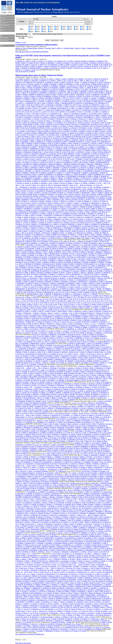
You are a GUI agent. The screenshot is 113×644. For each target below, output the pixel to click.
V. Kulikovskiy (30, 322)
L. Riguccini (70, 480)
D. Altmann (77, 248)
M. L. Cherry (68, 490)
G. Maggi (89, 271)
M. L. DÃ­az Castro (21, 568)
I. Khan (93, 150)
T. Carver (72, 254)
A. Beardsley (100, 61)
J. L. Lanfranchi (105, 269)
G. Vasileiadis (29, 527)
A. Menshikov (96, 586)
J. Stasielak (64, 604)
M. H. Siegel (80, 333)
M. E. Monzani (26, 394)
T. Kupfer (70, 438)
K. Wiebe (83, 290)
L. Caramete (64, 313)
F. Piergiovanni (85, 192)
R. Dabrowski (48, 620)
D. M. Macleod (27, 164)
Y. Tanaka (84, 398)
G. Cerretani (107, 101)
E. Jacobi (108, 264)
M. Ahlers (53, 248)
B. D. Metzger (66, 348)
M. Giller (18, 574)
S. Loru (87, 375)
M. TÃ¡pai (48, 219)
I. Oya (24, 517)
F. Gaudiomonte (67, 375)
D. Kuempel (41, 581)
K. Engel (108, 540)
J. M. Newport (82, 181)
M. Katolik (91, 148)
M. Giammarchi (107, 572)
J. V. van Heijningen (73, 226)
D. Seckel (100, 281)
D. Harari (57, 576)
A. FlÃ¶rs (82, 460)
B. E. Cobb (75, 433)
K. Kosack (55, 510)
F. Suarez (102, 604)
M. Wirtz (36, 613)
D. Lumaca (57, 162)
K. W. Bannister (20, 401)
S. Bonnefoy (60, 497)
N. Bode (95, 93)
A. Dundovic (85, 568)
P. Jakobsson (54, 417)
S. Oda (56, 448)
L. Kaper (103, 380)
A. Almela (103, 554)
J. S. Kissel (26, 154)
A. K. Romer (19, 361)
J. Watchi (73, 231)
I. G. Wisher (82, 552)
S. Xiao (58, 236)
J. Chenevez (75, 245)
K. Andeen (84, 248)
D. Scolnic (57, 350)
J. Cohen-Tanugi (92, 385)
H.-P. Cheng (35, 105)
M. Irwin (86, 413)
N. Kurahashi (71, 269)
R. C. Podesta (37, 420)
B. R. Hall (78, 138)
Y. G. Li (25, 302)
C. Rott (40, 280)
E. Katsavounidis (100, 148)
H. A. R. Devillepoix (51, 65)
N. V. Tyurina (91, 419)
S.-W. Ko (90, 453)
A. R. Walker (84, 363)
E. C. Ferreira (62, 126)
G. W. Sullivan (54, 285)
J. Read (48, 199)
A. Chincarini (49, 105)
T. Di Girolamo (27, 119)
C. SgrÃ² (38, 398)
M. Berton (66, 458)
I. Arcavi (74, 403)
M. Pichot (76, 192)
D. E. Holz (55, 143)
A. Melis (108, 375)
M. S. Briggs (27, 241)
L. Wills (18, 292)
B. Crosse (106, 63)
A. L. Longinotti (76, 545)
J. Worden (27, 236)
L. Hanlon (109, 245)
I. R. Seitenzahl (50, 467)
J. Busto (49, 313)
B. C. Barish (89, 86)
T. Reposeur (102, 396)
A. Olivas (25, 276)
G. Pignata (63, 466)
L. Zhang (65, 238)
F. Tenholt (84, 285)
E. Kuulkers (46, 245)
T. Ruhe (46, 280)
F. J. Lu (74, 297)
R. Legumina (108, 581)
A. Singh (87, 212)
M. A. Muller (26, 590)
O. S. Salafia (25, 370)
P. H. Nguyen (56, 590)
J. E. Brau (25, 96)
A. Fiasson (68, 502)
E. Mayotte (55, 586)
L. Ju (86, 147)
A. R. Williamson (37, 235)
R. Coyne (50, 112)
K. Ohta (106, 427)
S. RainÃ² (57, 396)
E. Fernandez (40, 356)
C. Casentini (40, 101)
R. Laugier (87, 68)
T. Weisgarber (64, 552)
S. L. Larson (75, 157)
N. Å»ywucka (35, 531)
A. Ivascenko (80, 506)
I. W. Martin (64, 167)
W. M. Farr (74, 124)
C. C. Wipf (79, 235)
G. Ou (40, 304)
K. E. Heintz (66, 462)
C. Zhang (98, 441)
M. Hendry (80, 142)
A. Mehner (64, 617)
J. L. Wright (34, 236)
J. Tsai (65, 533)
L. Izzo (101, 462)
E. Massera (98, 167)
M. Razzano (42, 199)
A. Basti (81, 87)
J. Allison (109, 399)
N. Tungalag (37, 494)
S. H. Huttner (43, 145)
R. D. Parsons (47, 517)
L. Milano (67, 174)
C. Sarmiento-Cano (42, 600)
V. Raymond (33, 199)
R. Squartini (42, 604)
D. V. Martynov (82, 167)
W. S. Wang (105, 304)
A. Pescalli (75, 372)
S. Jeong (25, 485)
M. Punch (49, 519)
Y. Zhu (55, 309)
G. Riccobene (52, 325)
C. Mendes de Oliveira (105, 473)
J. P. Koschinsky (99, 267)
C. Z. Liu (57, 302)
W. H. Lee (83, 627)
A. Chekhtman (59, 385)
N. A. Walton (32, 469)
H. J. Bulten (40, 98)
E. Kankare (101, 455)
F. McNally (39, 272)
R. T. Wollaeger (97, 629)
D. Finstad (85, 126)
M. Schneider (78, 550)
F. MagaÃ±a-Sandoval (54, 164)
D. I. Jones (64, 147)
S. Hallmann (59, 318)
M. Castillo (87, 538)
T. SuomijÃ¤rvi (33, 605)
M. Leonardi (93, 159)
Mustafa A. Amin (21, 48)
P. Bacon (100, 84)
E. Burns (34, 241)
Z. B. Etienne (95, 123)
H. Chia (42, 105)
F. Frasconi (96, 128)
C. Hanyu (86, 445)
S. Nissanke (43, 183)
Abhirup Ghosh (43, 133)
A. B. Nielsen (34, 183)
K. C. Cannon (65, 100)
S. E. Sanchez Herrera (81, 280)
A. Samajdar (31, 205)
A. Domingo (102, 245)
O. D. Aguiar (51, 81)
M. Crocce (60, 354)
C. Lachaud (39, 322)
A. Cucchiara (107, 410)
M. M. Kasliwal (20, 438)
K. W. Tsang (80, 222)
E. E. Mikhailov (58, 174)
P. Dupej (85, 121)
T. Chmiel (66, 105)
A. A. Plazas (108, 359)
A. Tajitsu (53, 429)
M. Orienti (79, 394)
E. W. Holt (37, 578)
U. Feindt (26, 434)
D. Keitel (50, 150)
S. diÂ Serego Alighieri (72, 380)
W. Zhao (104, 441)
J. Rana (32, 441)
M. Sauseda (40, 350)
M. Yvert (18, 238)
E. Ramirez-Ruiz (34, 343)
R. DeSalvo (61, 117)
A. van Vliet (58, 609)
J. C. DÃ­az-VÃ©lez (80, 257)
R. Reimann (76, 278)
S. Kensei (66, 391)
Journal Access (4, 23)
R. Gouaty (101, 135)
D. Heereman (76, 262)
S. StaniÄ (56, 604)
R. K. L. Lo (55, 161)
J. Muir (83, 348)
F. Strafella (88, 604)
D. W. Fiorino (31, 541)
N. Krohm (33, 581)
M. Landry (39, 157)
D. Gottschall (67, 504)
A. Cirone (66, 106)
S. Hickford (100, 262)
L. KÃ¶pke (75, 267)
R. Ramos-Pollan (90, 595)
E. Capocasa (93, 100)
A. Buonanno (48, 98)
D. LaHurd (84, 581)
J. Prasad (77, 194)
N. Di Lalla (61, 387)
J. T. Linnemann (66, 545)
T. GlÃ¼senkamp (91, 260)
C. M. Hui (101, 241)
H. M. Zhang (24, 308)
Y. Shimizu (45, 490)
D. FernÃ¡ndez (92, 476)
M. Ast (23, 84)
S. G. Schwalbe (71, 208)
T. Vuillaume (82, 527)
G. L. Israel (38, 372)
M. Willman (61, 445)
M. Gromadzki (26, 462)
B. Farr (67, 124)
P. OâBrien (25, 415)
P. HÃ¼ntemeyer (79, 543)
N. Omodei (72, 394)
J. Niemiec (72, 515)
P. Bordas (67, 497)
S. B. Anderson (27, 82)
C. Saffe (67, 420)
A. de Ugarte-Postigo (40, 413)
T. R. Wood (31, 292)
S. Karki (65, 148)
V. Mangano (25, 166)
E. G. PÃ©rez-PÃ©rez (85, 548)
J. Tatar (78, 285)
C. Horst (69, 143)
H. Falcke (51, 570)
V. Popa (25, 325)
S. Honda (18, 426)
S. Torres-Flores (35, 481)
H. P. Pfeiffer (52, 192)
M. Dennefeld (41, 460)
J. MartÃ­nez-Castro (62, 546)
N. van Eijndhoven (43, 289)
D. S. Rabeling (45, 198)
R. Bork (53, 94)
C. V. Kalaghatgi (100, 147)
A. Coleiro (26, 315)
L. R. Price (19, 196)
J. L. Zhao (34, 309)
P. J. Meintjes (55, 513)
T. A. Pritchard (53, 406)
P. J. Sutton (77, 217)
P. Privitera (51, 595)
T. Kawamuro (60, 446)
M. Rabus (96, 417)
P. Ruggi (49, 203)
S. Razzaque (80, 396)
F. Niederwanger (63, 515)
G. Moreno (60, 178)
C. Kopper (83, 267)
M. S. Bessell (63, 406)
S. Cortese (39, 110)
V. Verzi (28, 611)
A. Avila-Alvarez (85, 84)
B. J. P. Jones (41, 266)
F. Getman (44, 368)
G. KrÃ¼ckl (48, 269)
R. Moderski (82, 513)
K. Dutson (88, 501)
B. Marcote (69, 619)
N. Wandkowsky (28, 290)
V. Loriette (98, 161)
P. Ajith (69, 81)
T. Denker (103, 115)
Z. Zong (28, 615)
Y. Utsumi (32, 431)
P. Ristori (43, 597)
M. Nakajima (32, 448)
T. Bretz (91, 559)
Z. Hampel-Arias (29, 543)
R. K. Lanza (67, 157)
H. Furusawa (109, 424)
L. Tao (64, 304)
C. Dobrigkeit (38, 568)
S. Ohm (101, 515)
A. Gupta (28, 138)
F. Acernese (42, 79)
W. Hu (36, 301)
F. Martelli (47, 167)
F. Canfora (79, 561)
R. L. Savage (45, 207)
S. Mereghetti (62, 247)
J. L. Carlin (109, 363)
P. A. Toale (31, 287)
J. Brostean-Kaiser (54, 254)
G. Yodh (79, 292)
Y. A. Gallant (106, 502)
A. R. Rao (84, 294)
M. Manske (42, 166)
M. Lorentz (70, 511)
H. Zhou (23, 554)
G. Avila (104, 555)
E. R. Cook (56, 345)
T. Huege (80, 578)
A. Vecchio (25, 228)
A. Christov (106, 254)
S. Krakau (63, 510)
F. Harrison (35, 436)
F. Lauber (25, 271)
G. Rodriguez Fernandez (77, 597)
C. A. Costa (46, 110)
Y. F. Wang (47, 231)
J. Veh (36, 527)
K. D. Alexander (97, 343)
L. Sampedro (99, 480)
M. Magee (48, 457)
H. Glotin (27, 318)
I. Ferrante (54, 126)
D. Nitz (106, 590)
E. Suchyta (25, 363)
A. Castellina (94, 561)
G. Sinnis (98, 550)
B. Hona (70, 543)
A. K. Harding (34, 391)
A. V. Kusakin (78, 492)
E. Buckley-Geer (98, 352)
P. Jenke (95, 241)
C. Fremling (54, 434)
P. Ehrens (42, 123)
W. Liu (84, 426)
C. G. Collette (42, 108)
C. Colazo (35, 476)
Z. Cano (30, 413)
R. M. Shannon (34, 403)
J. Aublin (40, 311)
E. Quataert (27, 350)
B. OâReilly (79, 185)
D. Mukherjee (27, 180)
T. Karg (72, 266)
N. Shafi (80, 522)
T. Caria (84, 373)
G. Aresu (51, 373)
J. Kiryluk (30, 267)
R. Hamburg (88, 241)
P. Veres (99, 243)
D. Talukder (32, 219)
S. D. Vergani (26, 380)
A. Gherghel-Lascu (81, 572)
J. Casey (78, 254)
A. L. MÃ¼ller (102, 588)
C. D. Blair (59, 93)
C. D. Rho (101, 548)
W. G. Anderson (37, 82)
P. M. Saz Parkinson (28, 398)
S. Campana (96, 366)
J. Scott (79, 208)
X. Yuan (45, 410)
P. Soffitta (81, 340)
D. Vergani (44, 373)
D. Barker (96, 86)
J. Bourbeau (98, 252)
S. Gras (38, 136)
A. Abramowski (94, 494)
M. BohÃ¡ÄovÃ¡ (46, 559)
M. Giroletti (81, 389)
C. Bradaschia (95, 94)
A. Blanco (23, 559)
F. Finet (93, 424)
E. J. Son (56, 213)
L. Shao (86, 210)
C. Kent (73, 150)
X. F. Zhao (41, 309)
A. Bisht (107, 91)
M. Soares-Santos (80, 343)
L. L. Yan (59, 306)
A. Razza (81, 466)
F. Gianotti (43, 338)
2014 (37, 29)
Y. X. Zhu (61, 309)
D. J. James (44, 357)
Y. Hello (84, 318)
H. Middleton (48, 174)
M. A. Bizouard (32, 93)
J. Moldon (76, 619)
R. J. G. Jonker (79, 147)
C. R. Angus (35, 458)
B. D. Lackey (25, 157)
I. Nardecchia (102, 180)
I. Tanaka (84, 429)
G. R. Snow (105, 602)
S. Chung (39, 106)
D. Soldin (29, 283)
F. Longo (59, 336)
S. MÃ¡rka (76, 166)
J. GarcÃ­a (101, 476)
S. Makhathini (48, 631)
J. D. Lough (25, 162)
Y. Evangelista (61, 334)
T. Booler (42, 63)
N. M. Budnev (86, 420)
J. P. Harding (39, 543)
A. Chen (73, 499)
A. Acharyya (40, 61)
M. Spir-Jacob (29, 524)
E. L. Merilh (67, 173)
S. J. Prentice (40, 467)
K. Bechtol (63, 352)
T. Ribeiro (32, 475)
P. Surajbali (25, 552)
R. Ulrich (74, 607)
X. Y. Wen (23, 306)
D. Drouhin (32, 317)
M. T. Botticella (75, 458)
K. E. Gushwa (44, 138)
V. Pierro (93, 192)
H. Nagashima (60, 427)
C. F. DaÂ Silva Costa (94, 114)
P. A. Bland (29, 63)
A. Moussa (57, 324)
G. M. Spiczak (43, 283)
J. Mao (32, 382)
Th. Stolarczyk (40, 327)
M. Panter (39, 517)
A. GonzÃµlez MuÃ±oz (91, 541)
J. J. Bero (77, 89)
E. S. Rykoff (36, 361)
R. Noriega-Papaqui (59, 548)
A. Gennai (95, 131)
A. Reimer (87, 396)
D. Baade (77, 61)
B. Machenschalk (101, 162)
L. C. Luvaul (25, 70)
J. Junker (91, 147)
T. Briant (32, 96)
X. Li (99, 68)
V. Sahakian (62, 520)
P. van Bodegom (34, 609)
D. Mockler (61, 588)
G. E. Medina (57, 348)
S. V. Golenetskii (74, 296)
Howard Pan (34, 189)
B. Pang (52, 189)
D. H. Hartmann (33, 617)
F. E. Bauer (58, 458)
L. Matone (63, 169)
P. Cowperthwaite (66, 345)
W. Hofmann (42, 506)
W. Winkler (71, 235)
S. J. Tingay (109, 487)
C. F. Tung (70, 287)
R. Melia (100, 478)
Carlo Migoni (24, 377)
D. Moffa (89, 176)
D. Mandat (37, 584)
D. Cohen (28, 108)
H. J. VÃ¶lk (73, 527)
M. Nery (60, 181)
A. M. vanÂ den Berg (47, 609)
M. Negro (53, 394)
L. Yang (81, 236)
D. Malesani (55, 455)
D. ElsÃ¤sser (66, 317)
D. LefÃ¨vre (55, 322)
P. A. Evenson (66, 259)
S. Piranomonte (99, 368)
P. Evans (50, 413)
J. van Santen (62, 289)
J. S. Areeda (83, 82)
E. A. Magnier (27, 445)
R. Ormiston (88, 185)
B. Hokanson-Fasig (47, 264)
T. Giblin (32, 66)
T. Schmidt (55, 281)
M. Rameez (54, 278)
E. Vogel (77, 289)
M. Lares (70, 478)
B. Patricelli (72, 191)
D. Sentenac (19, 210)
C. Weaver (43, 290)
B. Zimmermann (106, 613)
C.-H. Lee (78, 426)
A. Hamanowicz (47, 462)
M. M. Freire (28, 572)
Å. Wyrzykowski (51, 469)
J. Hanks (32, 140)
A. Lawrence (73, 464)
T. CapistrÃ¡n (59, 538)
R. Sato (51, 600)
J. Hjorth (80, 413)
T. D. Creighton (71, 112)
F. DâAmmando (35, 387)
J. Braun (29, 538)
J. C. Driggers (66, 121)
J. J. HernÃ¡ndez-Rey (94, 318)
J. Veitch (40, 228)
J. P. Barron (57, 250)
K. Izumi (102, 145)
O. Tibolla (32, 552)
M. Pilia (67, 340)
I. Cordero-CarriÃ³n (105, 108)
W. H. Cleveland (42, 241)
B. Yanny (25, 352)
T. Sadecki (76, 203)
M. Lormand (106, 161)
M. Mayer (47, 513)
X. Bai (51, 250)
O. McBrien (95, 464)
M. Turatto (37, 373)
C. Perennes (72, 517)
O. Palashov (105, 187)
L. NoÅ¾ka (32, 591)
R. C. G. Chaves (65, 499)
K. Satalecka (39, 281)
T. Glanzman (89, 389)
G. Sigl (85, 602)
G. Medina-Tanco (80, 586)
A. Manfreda (66, 393)
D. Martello (77, 584)
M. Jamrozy (107, 506)
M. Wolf (24, 292)
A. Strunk (25, 217)
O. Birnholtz (83, 91)
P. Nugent (97, 348)
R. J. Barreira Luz (43, 557)
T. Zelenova (43, 238)
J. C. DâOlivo (49, 568)
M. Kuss (73, 391)
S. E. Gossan (85, 135)
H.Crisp (99, 63)
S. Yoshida (86, 292)
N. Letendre (108, 159)
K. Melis (35, 324)
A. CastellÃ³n (54, 483)
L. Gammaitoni (98, 129)
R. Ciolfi (51, 106)
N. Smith (72, 350)
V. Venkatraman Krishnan (62, 408)
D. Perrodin (82, 377)
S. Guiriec (26, 391)
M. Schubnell (69, 361)
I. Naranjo (48, 590)
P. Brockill (62, 96)
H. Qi (97, 196)
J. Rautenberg (100, 595)
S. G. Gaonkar (20, 131)
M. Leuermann (44, 271)
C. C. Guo (23, 301)
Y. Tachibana (32, 450)
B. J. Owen (58, 187)
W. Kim (57, 152)
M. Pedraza (90, 191)
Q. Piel (95, 517)
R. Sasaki (70, 448)
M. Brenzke (31, 254)
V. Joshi (104, 543)
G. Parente (89, 591)
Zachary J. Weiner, (80, 48)
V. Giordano (19, 318)
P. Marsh (41, 167)
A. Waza (37, 290)
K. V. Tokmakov (78, 221)
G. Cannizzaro (91, 458)
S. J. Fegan (93, 387)
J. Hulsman (87, 578)
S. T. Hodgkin (86, 462)
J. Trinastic (56, 222)
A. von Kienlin (107, 243)
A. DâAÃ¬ (20, 331)
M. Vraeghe (84, 289)
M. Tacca (109, 217)
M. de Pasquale (30, 331)
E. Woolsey (38, 292)
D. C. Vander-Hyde (47, 226)
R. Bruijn (36, 313)
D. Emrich (74, 65)
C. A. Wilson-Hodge (97, 240)
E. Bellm (24, 433)
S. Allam (105, 343)
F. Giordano (73, 389)
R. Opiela (85, 620)
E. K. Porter (58, 194)
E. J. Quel (65, 595)
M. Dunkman (20, 259)
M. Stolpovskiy (79, 604)
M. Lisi (45, 372)
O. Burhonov (55, 494)
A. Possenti (107, 368)
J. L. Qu (45, 304)
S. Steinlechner (57, 215)
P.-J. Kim (109, 453)
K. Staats (25, 215)
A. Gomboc (96, 380)
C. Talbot (25, 219)
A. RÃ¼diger (42, 203)
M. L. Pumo (32, 467)
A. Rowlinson (54, 415)
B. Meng (23, 304)
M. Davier (23, 115)
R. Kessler (92, 347)
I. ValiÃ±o (109, 607)
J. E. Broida (70, 96)
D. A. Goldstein (93, 356)
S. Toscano (47, 287)
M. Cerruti (46, 499)
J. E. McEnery (86, 393)
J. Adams (38, 248)
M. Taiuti (48, 327)
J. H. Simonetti (51, 533)
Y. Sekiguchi (40, 429)
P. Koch (59, 154)
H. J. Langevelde (93, 619)
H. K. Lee (52, 159)
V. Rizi (49, 597)
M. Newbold (41, 548)
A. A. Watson (82, 611)
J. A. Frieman (40, 347)
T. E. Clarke (67, 433)
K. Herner (85, 347)
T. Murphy (56, 401)
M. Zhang (71, 238)
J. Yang (86, 410)
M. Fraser (18, 457)
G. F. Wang (84, 304)
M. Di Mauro (70, 387)
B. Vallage (84, 327)
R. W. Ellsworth (100, 540)
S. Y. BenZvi (105, 536)
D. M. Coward (83, 63)
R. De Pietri (19, 117)
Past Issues (3, 18)
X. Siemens (49, 212)
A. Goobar (39, 66)
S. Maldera (58, 393)
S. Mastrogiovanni (39, 169)
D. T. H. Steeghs (64, 415)
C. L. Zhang (95, 306)
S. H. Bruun (98, 415)
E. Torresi (41, 399)
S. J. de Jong (43, 566)
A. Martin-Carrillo (51, 247)
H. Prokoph (32, 519)
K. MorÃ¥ (109, 513)
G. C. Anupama (97, 431)
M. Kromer (54, 464)
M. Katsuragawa (87, 508)
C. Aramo (78, 555)
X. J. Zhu (22, 240)
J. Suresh (70, 217)
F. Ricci (94, 199)
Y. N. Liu (94, 302)
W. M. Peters (96, 439)
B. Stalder (49, 626)
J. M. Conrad (48, 255)
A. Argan (27, 336)
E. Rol (32, 415)
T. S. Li (26, 364)
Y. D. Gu (106, 299)
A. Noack (55, 183)
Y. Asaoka (25, 490)
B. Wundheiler (53, 613)
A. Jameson (90, 408)
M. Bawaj (95, 87)
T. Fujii (35, 572)
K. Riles (18, 201)
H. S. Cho (73, 105)
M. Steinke (39, 215)
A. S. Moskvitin (95, 492)
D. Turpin (69, 327)
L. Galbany (98, 460)
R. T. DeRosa (45, 117)
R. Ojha (65, 394)
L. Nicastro (77, 368)
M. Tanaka (91, 429)
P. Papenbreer (81, 591)
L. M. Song (80, 297)
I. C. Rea (69, 278)
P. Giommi (57, 331)
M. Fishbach (105, 126)
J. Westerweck (45, 233)
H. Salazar (52, 550)
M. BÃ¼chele (100, 497)
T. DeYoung (70, 257)
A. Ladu (81, 375)
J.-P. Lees (105, 510)
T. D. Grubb (104, 574)
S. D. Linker (32, 161)
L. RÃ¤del (46, 278)
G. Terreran (107, 467)
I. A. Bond (82, 424)
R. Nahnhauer (43, 274)
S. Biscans (91, 91)
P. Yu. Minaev (60, 492)
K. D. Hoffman (27, 264)
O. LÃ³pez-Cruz (92, 478)
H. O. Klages (99, 579)
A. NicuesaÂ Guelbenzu (40, 471)
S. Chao (43, 103)
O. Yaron (60, 469)
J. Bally (105, 431)
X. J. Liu (84, 302)
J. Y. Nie (35, 304)
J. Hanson (67, 140)
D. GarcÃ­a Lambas (91, 473)
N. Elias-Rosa (67, 460)
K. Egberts (109, 501)
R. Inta (66, 145)
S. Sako (33, 429)
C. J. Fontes (71, 629)
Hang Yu (102, 236)
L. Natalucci (71, 247)
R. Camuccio (108, 475)
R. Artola (80, 475)
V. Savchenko (29, 245)
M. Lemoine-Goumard (100, 391)
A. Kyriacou (88, 269)
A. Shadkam (69, 602)
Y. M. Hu (106, 143)
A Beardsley (97, 485)
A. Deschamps (73, 315)
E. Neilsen (40, 364)
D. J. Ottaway (41, 187)
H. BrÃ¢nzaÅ (27, 313)
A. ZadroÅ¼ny (26, 238)
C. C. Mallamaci (76, 420)
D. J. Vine (18, 229)
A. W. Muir (103, 178)
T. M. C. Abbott (47, 352)
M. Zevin (58, 238)
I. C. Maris (61, 584)
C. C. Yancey (74, 236)
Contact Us (3, 30)
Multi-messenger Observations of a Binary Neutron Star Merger (39, 75)
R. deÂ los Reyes (102, 519)
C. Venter (42, 527)
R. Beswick (34, 619)
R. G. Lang (92, 581)
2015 (44, 29)
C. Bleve (36, 559)
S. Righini (102, 377)
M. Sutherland (64, 285)
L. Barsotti (29, 87)
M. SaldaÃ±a (73, 325)
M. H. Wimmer (62, 235)
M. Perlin (55, 593)
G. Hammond (104, 138)
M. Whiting (43, 403)
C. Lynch (33, 70)
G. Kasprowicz (58, 620)
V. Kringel (48, 155)
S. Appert (62, 82)
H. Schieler (72, 600)
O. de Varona (69, 117)
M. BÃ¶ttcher (36, 497)
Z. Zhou (104, 238)
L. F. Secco (65, 350)
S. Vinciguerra (108, 228)
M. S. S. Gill (19, 364)
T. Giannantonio (83, 356)
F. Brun (80, 497)
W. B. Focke (101, 387)
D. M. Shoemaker (32, 212)
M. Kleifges (107, 579)
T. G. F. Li (25, 161)
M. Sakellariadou (94, 203)
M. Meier (62, 272)
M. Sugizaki (24, 450)
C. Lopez (45, 420)
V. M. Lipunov (61, 419)
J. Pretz (75, 548)
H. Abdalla (85, 494)
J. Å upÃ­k (53, 605)
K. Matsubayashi (92, 426)
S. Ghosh (63, 133)
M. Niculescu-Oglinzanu (69, 590)
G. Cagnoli (92, 98)
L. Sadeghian (84, 203)
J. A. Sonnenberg (64, 213)
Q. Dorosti (58, 568)
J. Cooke (33, 61)
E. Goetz (107, 133)
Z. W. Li (37, 302)
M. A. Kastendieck (63, 508)
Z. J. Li (31, 302)
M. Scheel (68, 207)
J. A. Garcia (71, 434)
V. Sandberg (87, 205)
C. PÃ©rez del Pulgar (106, 483)
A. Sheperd (108, 210)
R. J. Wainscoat (45, 445)
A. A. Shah (60, 210)
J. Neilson (35, 181)
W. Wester (101, 350)
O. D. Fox (39, 434)
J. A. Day (24, 566)
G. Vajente (78, 224)
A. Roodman (28, 361)
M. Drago (47, 121)
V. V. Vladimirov (28, 422)
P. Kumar (78, 155)
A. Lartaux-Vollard (85, 157)
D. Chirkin (98, 254)
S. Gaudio (53, 131)
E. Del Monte (99, 334)
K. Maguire (33, 457)
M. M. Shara (86, 471)
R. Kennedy (66, 150)
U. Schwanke (34, 522)
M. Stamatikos (70, 283)
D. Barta (45, 87)
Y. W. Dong (63, 299)
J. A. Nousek (26, 333)
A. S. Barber (63, 536)
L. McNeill (70, 171)
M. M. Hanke (24, 140)
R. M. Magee (81, 164)
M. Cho (79, 105)
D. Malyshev (89, 511)
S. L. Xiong (59, 297)
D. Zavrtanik (81, 613)
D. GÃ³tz (83, 380)
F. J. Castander (51, 354)
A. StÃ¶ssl (27, 285)
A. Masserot (106, 167)
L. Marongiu (101, 375)
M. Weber (90, 611)
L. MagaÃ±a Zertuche (69, 164)
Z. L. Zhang (19, 309)
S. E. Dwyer (92, 121)
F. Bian (23, 63)
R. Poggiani (42, 194)
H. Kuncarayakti (63, 464)
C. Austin (76, 84)
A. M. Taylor (105, 524)
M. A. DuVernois (75, 540)
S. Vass (108, 226)
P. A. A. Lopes (105, 347)
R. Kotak (81, 457)
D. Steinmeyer (67, 215)
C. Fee (106, 124)
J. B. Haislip (98, 364)
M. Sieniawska (58, 212)
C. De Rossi (53, 117)
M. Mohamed (91, 513)
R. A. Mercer (58, 173)
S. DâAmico (78, 565)
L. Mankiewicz (68, 620)
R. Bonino (83, 384)
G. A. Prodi (50, 196)
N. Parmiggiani (34, 338)
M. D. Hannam (46, 140)
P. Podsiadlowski (72, 466)
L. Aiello (58, 81)
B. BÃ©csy (24, 89)
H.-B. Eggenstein (33, 123)
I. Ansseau (100, 248)
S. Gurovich (43, 478)
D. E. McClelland (100, 169)
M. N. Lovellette (33, 393)
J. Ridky (25, 597)
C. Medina (71, 586)
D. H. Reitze (74, 199)
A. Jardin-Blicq (96, 543)
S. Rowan (34, 203)
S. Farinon (61, 124)
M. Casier (84, 254)
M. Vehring (70, 289)
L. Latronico (88, 391)
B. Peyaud (89, 517)
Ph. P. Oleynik (104, 296)
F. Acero (97, 382)
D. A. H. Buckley (48, 473)
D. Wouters (61, 529)
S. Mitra (52, 176)
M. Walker (95, 229)
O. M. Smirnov (65, 631)
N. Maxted (40, 513)
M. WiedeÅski (106, 611)
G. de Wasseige (53, 257)
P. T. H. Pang (59, 189)
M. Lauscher (100, 581)
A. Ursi (39, 336)
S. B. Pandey (45, 485)
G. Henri (18, 506)
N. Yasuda (51, 431)
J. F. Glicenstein (57, 504)
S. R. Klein (44, 267)
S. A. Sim (109, 455)
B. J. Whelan (75, 290)
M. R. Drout (37, 342)
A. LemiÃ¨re (27, 511)
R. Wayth (33, 488)
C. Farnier (44, 502)
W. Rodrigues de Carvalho (60, 597)
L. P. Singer (80, 212)
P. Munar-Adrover (76, 336)
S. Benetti (81, 366)
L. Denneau (34, 626)
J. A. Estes (25, 534)
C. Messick (102, 173)
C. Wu (47, 488)
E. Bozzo (61, 245)
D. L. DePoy (105, 354)
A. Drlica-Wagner (85, 345)
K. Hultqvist (79, 264)
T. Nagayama (69, 427)
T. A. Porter (42, 396)
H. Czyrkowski (38, 620)
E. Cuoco (27, 114)
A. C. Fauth (71, 570)
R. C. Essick (78, 123)
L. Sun (59, 217)
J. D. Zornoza (33, 329)
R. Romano (86, 201)
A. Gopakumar (64, 135)
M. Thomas (25, 221)
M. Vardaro (95, 226)
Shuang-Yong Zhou (93, 48)
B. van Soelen (20, 527)
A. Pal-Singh (25, 189)
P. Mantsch (44, 584)
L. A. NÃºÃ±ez (41, 591)
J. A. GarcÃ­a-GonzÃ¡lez (60, 541)
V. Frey (23, 129)
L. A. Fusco (103, 317)
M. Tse (87, 222)
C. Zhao (92, 238)
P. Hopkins (63, 143)
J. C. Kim (45, 152)
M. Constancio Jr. (63, 108)
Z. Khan (104, 150)
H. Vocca (42, 229)
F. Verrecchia (43, 334)
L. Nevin (74, 181)
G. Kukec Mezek (50, 581)
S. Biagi (91, 311)
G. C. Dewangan (75, 294)
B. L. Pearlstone (81, 191)
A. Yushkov (68, 613)
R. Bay (79, 250)
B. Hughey (29, 145)
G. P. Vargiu (51, 378)
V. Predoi (99, 194)
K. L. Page (57, 333)
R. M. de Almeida (33, 566)
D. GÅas (25, 574)
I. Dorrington (106, 119)
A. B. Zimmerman (31, 240)
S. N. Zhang (67, 297)
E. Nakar (40, 439)
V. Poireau (106, 517)
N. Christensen (94, 105)
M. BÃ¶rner (57, 252)
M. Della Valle (31, 460)
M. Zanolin (35, 238)
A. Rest (42, 343)
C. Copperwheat (92, 433)
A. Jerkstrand (93, 455)
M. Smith (96, 361)
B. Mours (76, 178)
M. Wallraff (106, 289)
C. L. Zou (68, 309)
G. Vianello (63, 399)
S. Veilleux (25, 629)
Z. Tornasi (101, 221)
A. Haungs (83, 576)
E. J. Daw (36, 115)
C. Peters (69, 593)
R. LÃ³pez (78, 583)
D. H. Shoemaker (21, 212)
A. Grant (32, 136)
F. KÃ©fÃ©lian (41, 150)
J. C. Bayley (102, 87)
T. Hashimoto (100, 445)
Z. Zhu (60, 410)
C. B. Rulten (54, 520)
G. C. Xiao (42, 306)
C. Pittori (84, 334)
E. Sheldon (89, 361)
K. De (99, 433)
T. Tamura (52, 490)
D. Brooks (89, 352)
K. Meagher (47, 272)
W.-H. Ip (80, 436)
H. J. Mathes (24, 586)
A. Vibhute (66, 294)
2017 (57, 29)
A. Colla (34, 108)
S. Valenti (51, 366)
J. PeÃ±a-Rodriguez (35, 593)
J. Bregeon (99, 384)
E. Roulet (22, 598)
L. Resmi (92, 617)
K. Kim (51, 152)
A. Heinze (42, 626)
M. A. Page (78, 187)
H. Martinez (85, 584)
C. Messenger (93, 173)
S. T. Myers (33, 439)
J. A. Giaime (70, 133)
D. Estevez (86, 123)
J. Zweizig (49, 240)
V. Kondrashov (85, 154)
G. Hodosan (62, 417)
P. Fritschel (37, 129)
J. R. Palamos (97, 187)
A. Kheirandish (101, 266)
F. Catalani (102, 561)
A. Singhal (94, 212)
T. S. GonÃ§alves (33, 478)
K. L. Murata (44, 427)
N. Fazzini (78, 570)
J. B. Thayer (100, 398)
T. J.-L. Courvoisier (85, 245)
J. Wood (89, 552)
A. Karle (77, 266)
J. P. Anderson (26, 458)
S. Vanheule (53, 289)
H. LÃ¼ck (50, 162)
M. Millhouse (97, 174)
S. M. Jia (53, 301)
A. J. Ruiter (101, 466)
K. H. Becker (53, 557)
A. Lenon (85, 159)
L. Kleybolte (34, 154)
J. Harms (82, 140)
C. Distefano (91, 315)
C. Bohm (50, 252)
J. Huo (47, 301)
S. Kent (79, 357)
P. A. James (107, 462)
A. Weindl (97, 611)
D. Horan (42, 391)
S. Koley (78, 154)
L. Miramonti (45, 588)
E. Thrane (57, 221)
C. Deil (32, 501)
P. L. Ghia (91, 572)
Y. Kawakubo (93, 488)
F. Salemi (24, 205)
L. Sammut (39, 205)
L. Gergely (19, 133)
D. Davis (29, 115)
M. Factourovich (27, 124)
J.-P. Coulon (75, 110)
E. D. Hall (85, 138)
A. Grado (108, 135)
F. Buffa (65, 373)
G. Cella (79, 101)
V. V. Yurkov (59, 422)
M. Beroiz (87, 475)
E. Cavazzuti (50, 385)
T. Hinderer (28, 143)
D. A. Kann (89, 417)
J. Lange (54, 157)
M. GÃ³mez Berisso (49, 574)
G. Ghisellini (61, 368)
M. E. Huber (85, 443)
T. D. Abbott (34, 79)
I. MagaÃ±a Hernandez (39, 164)
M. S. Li (97, 301)
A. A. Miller (101, 438)
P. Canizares (56, 100)
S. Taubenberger (98, 467)
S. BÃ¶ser (75, 252)
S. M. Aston (29, 84)
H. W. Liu (71, 302)
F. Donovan (81, 119)
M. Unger (81, 607)
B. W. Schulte (53, 208)
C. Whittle (96, 233)
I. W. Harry (97, 140)
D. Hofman (42, 143)
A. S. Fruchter (36, 417)
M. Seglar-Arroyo (55, 522)
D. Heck (97, 576)
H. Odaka (95, 515)
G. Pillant (99, 192)
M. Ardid (26, 311)
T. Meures (82, 272)
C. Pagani (50, 333)
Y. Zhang (81, 308)
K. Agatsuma (34, 81)
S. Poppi (96, 377)
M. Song (35, 283)
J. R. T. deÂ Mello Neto (64, 566)
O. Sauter (37, 207)
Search (2, 20)
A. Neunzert (67, 181)
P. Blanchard (25, 345)
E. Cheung (91, 254)
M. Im (42, 453)
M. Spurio (31, 327)
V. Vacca (44, 378)
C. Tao (55, 410)
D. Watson (90, 415)
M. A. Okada (41, 185)
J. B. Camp (41, 100)
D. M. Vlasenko (28, 420)
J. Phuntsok (83, 593)
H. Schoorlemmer (89, 550)
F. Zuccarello (35, 615)
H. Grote (89, 136)
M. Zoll (98, 292)
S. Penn (23, 192)
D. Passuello (58, 191)
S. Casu (24, 375)
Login (2, 45)
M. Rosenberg (33, 550)
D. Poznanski (27, 405)
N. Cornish (25, 110)
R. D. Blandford (66, 384)
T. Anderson (92, 248)
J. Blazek (30, 559)
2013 (31, 29)
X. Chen (22, 105)
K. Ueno (26, 224)
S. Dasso (93, 565)
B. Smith (25, 213)
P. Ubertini (100, 247)
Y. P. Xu (53, 306)
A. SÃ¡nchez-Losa (62, 325)
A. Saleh (72, 598)
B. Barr (23, 87)
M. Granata (25, 136)
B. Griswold (76, 136)
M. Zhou (98, 238)
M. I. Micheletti (25, 588)
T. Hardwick (74, 140)
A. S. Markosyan (101, 166)
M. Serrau (24, 378)
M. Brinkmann (46, 96)
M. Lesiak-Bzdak (34, 271)
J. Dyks (95, 501)
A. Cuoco (25, 387)
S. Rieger (109, 199)
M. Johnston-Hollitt (34, 68)
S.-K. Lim (18, 455)
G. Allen (80, 81)
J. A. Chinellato (36, 563)
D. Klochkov (30, 510)
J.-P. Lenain (50, 511)
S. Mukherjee (36, 180)
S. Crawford (92, 63)
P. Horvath (62, 578)
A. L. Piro (45, 342)
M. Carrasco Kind (41, 354)
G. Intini (71, 145)
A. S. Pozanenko (30, 492)
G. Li (92, 301)
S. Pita (100, 517)
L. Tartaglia (44, 366)
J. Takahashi (61, 429)
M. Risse (37, 597)
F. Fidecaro (77, 126)
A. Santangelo (86, 520)
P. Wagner (108, 527)
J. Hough (75, 143)
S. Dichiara (57, 540)
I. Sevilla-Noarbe (79, 361)
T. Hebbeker (90, 576)
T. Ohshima (99, 427)
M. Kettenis (61, 619)
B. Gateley (46, 131)
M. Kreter (102, 320)
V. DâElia (36, 368)
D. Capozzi (19, 354)
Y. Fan (66, 485)
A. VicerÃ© (91, 228)
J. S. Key (79, 150)
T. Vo (37, 229)
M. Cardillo (46, 336)
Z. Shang (24, 410)
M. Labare (96, 269)
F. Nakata (84, 427)
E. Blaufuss (38, 252)
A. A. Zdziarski (99, 529)
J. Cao (77, 100)
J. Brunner (43, 313)
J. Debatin (100, 566)
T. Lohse (63, 511)
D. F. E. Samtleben (91, 325)
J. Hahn (84, 504)
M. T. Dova (77, 568)
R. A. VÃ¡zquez (88, 609)
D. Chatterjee (78, 103)
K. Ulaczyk (83, 415)
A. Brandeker (50, 63)
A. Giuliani (91, 334)
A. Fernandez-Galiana (43, 126)
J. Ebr (92, 568)
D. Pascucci (31, 191)
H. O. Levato (60, 420)
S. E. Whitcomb (78, 233)
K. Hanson (60, 262)
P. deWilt (43, 501)
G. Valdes (85, 224)
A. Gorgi (81, 574)
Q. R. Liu (53, 271)
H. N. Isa (78, 145)
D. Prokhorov (24, 519)
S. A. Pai (89, 187)
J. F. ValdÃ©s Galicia (98, 607)
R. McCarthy (90, 169)
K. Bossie (72, 94)
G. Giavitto (33, 504)
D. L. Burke (108, 352)
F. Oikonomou (51, 591)
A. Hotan (86, 66)
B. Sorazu (74, 213)
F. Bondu (24, 94)
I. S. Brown (58, 63)
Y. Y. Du (70, 299)
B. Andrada (63, 555)
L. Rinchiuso (24, 520)
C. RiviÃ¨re (108, 548)
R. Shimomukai (94, 448)
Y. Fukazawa (28, 389)
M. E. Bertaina (77, 557)
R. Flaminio (33, 128)
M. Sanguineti (102, 325)
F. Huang (64, 264)
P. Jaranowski (25, 147)
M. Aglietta (66, 554)
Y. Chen (28, 105)
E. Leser (57, 511)
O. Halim (72, 138)
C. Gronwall (65, 331)
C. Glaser (32, 574)
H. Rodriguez (90, 480)
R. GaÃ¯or (48, 572)
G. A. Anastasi (43, 555)
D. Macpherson (68, 452)
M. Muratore (77, 180)
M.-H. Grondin (105, 389)
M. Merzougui (76, 173)
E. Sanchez (44, 361)
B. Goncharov (31, 135)
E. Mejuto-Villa (33, 173)
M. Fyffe (58, 129)
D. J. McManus (62, 171)
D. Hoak (35, 143)
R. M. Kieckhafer (88, 579)
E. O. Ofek (63, 439)
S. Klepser (22, 510)
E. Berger (71, 343)
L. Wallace (103, 229)
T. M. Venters (55, 399)
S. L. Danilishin (52, 114)
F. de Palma (45, 387)
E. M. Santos (106, 598)
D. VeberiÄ (97, 609)
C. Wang (71, 485)
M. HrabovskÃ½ (71, 578)
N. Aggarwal (42, 81)
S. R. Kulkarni (62, 438)
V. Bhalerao (48, 294)
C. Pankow (67, 189)
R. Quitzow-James (27, 198)
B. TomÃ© (34, 607)
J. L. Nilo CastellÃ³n (22, 475)
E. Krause (85, 357)
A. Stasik (84, 283)
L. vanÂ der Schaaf (60, 226)
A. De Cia (23, 460)
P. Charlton (49, 103)
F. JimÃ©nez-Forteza (44, 147)
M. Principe (34, 196)
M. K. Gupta (35, 138)
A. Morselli (46, 340)
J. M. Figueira (106, 570)
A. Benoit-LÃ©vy (73, 352)
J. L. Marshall (39, 348)
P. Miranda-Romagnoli (100, 546)
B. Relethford (85, 278)
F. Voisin (66, 527)
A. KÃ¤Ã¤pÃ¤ (43, 579)
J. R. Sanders (95, 205)
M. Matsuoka (93, 446)
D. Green (97, 389)
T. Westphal (54, 233)
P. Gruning (105, 136)
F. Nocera (62, 183)
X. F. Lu (105, 302)
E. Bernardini (103, 250)
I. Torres (47, 552)
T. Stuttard (45, 285)
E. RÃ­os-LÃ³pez (80, 480)
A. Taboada (76, 605)
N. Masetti (67, 372)
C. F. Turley (84, 287)
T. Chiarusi (98, 313)
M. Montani (37, 178)
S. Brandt (67, 245)
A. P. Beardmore (69, 329)
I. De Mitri (76, 566)
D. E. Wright (40, 469)
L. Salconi (103, 203)
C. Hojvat (30, 578)
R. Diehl (95, 245)
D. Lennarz (45, 545)
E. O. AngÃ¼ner (27, 495)
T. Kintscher (23, 267)
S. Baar (68, 424)
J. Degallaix (59, 115)
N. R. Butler (50, 627)
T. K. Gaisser (43, 260)
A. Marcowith (107, 511)
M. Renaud (93, 519)
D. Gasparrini (56, 389)
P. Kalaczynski (51, 266)
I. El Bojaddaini (47, 317)
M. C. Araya (75, 82)
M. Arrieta (44, 495)
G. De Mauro (52, 566)
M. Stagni (31, 378)
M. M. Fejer (32, 126)
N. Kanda (30, 426)
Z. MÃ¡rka (83, 166)
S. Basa (70, 311)
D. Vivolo (108, 327)
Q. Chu (102, 105)
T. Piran (110, 378)
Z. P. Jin (66, 378)
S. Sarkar (25, 281)
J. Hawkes (97, 504)
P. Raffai (61, 198)
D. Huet (23, 145)
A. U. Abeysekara (82, 534)
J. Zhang (32, 308)
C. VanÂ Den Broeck (34, 226)
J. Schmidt (82, 207)
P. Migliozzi (49, 324)
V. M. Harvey (74, 576)
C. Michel (40, 174)
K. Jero (34, 266)
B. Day (42, 115)
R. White (26, 529)
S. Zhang (44, 308)
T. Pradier (31, 325)
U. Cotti (94, 538)
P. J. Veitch (47, 228)
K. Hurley (46, 296)
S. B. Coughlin (66, 110)
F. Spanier (21, 524)
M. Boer (36, 63)
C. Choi (48, 453)
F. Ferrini (70, 126)
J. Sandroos (100, 280)
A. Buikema (26, 98)
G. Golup (39, 574)
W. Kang (59, 266)
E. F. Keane (62, 68)
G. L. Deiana (46, 375)
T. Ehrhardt (44, 259)
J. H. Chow (85, 105)
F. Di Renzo (59, 119)
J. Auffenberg (28, 250)
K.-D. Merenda (106, 586)
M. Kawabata (48, 426)
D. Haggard (54, 622)
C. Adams (57, 79)
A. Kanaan (63, 478)
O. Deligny (107, 566)
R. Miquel (74, 359)
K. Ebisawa (79, 445)
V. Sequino (27, 210)
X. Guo (22, 138)
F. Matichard (55, 169)
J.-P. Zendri (51, 238)
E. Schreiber (36, 208)
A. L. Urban (53, 224)
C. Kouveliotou (80, 378)
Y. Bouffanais (80, 94)
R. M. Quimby (24, 441)
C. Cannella (42, 433)
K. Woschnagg (47, 292)
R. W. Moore (26, 274)
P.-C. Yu (92, 441)
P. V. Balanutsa (101, 419)
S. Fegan (50, 502)
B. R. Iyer (96, 145)
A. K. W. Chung (30, 106)
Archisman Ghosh (54, 133)
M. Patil (65, 191)
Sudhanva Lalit (28, 12)
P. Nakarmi (51, 274)
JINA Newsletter (4, 38)
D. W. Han (30, 301)
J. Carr (70, 313)
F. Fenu (93, 570)
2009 (70, 27)
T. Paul (101, 591)
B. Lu (100, 302)
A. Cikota (106, 458)
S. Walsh (109, 229)
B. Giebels (40, 504)
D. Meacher (97, 171)
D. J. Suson (67, 398)
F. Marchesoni (60, 166)
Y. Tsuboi (62, 450)
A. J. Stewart (99, 531)
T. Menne (68, 272)
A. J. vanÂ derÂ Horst (58, 382)
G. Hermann (25, 506)
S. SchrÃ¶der (29, 602)
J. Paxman (59, 624)
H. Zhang (65, 410)
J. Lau (99, 510)
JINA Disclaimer (4, 40)
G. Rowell (39, 520)
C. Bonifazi (56, 559)
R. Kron (92, 357)
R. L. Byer (70, 98)
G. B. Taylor (92, 533)
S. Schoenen (72, 281)
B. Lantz (60, 157)
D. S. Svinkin (38, 296)
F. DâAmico (30, 340)
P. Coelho (28, 476)
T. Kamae (60, 391)
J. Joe (95, 453)
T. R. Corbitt (94, 108)
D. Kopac (26, 382)
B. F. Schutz (62, 208)
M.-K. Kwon (102, 453)
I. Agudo (23, 619)
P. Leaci (32, 159)
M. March (32, 359)
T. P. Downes (39, 121)
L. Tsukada (98, 222)
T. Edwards (101, 501)
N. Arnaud (91, 82)
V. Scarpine (52, 361)
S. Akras (65, 475)
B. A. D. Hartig (62, 66)
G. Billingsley (52, 91)
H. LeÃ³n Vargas (55, 545)
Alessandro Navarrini (45, 377)
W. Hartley (78, 347)
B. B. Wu (30, 306)
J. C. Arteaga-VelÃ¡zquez (28, 536)
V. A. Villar (86, 350)
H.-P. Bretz (39, 254)
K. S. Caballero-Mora (47, 538)
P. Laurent (26, 247)
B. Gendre (25, 66)
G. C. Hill (18, 264)
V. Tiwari (70, 221)
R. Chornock (48, 345)
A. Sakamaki (62, 448)
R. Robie (41, 201)
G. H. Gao (83, 299)
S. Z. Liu (77, 302)
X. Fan (55, 124)
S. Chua (22, 106)
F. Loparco (24, 393)
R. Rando (64, 396)
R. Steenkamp (48, 524)
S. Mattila (88, 464)
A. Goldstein (79, 241)
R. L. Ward (54, 231)
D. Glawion (48, 504)
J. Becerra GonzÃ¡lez (39, 627)
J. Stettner (91, 283)
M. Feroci (77, 334)
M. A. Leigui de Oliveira (23, 583)
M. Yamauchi (105, 450)
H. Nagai (52, 427)
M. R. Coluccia (97, 563)
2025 (44, 31)
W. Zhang (57, 308)
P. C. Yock (53, 485)
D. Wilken (103, 233)
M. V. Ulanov (27, 297)
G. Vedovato (33, 228)
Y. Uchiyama (74, 526)
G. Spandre (60, 398)
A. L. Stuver (39, 217)
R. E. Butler (40, 345)
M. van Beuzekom (104, 224)
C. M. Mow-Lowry (85, 178)
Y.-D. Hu (30, 483)
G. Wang (18, 231)
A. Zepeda (97, 613)
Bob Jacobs (92, 436)
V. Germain (26, 133)
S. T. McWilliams (87, 171)
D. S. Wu (42, 236)
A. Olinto (59, 591)
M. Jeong (28, 266)
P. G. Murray (86, 180)
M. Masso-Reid (27, 169)
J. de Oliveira (84, 566)
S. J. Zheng (49, 309)
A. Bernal (23, 538)
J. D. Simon (70, 342)
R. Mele (29, 324)
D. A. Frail (46, 434)
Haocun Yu (109, 236)
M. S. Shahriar (69, 210)
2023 (31, 31)
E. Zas (74, 613)
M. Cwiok (30, 620)
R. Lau (81, 68)
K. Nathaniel (83, 533)
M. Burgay (71, 373)
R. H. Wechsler (94, 363)
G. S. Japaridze (20, 266)
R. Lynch (74, 162)
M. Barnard (72, 495)
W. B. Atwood (105, 382)
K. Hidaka (108, 445)
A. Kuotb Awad (68, 581)
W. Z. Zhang (73, 308)
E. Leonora (63, 322)
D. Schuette (44, 208)
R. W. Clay (52, 563)
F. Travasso (41, 222)
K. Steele (101, 487)
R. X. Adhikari (79, 79)
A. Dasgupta (83, 114)
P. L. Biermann (94, 557)
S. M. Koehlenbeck (68, 154)
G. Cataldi (109, 561)
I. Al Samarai (68, 248)
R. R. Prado (43, 595)
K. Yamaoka (96, 450)
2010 (76, 27)
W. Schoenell (49, 475)
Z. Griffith (31, 262)
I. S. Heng (87, 142)
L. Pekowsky (107, 191)
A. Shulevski (19, 533)
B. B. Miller (83, 174)
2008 (63, 27)
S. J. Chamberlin (28, 103)
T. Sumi (47, 429)
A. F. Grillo (96, 574)
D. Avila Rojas (41, 536)
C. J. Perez (29, 192)
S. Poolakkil (60, 243)
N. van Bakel (93, 224)
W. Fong (33, 347)
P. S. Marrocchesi (98, 490)
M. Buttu (78, 373)
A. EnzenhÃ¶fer (76, 317)
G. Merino (75, 272)
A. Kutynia (103, 155)
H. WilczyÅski (27, 613)
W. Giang (75, 260)
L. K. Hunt (59, 378)
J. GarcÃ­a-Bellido (58, 347)
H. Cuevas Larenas (58, 476)
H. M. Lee (59, 159)
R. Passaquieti (49, 191)
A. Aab (53, 554)
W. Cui (42, 299)
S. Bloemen (82, 93)
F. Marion (68, 166)
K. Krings (34, 269)
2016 (50, 29)
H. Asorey (92, 555)
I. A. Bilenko (43, 91)
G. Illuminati (34, 320)
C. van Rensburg (106, 526)
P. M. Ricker (101, 199)
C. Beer (31, 89)
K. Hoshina (57, 264)
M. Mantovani (51, 166)
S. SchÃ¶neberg (81, 281)
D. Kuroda (71, 426)
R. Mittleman (81, 176)
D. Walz (75, 611)
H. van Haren (68, 318)
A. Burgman (64, 254)
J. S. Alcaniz (73, 475)
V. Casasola (98, 373)
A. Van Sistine (61, 441)
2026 (50, 31)
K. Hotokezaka (72, 436)
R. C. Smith (103, 361)
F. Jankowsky (29, 508)
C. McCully (90, 403)
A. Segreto (61, 602)
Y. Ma (80, 162)
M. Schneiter (108, 480)
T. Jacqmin (109, 145)
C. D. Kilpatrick (28, 342)
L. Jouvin (43, 508)
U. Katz (79, 320)
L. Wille (99, 290)
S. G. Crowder (86, 112)
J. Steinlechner (47, 215)
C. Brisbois (36, 538)
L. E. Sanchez (67, 205)
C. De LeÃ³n (26, 540)
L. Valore (18, 609)
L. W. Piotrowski (94, 620)
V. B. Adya (88, 79)
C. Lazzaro (25, 159)
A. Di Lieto (35, 119)
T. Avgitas (47, 311)
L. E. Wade (75, 229)
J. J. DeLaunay (100, 255)
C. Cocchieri (101, 106)
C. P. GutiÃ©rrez (36, 462)
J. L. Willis (47, 235)
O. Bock (89, 93)
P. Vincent (54, 527)
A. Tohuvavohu (107, 333)
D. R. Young (74, 457)
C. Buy (64, 98)
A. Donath (69, 501)
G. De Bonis (83, 315)
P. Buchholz (19, 561)
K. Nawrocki (77, 620)
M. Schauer (57, 600)
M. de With (62, 257)
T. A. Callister (25, 100)
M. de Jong (51, 320)
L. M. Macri (81, 473)
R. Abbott (27, 79)
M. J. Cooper (46, 565)
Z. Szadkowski (68, 605)
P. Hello (64, 142)
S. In (96, 264)
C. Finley (103, 259)
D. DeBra (52, 115)
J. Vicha (34, 611)
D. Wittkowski (44, 613)
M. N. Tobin (39, 287)
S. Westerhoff (73, 552)
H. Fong (48, 128)
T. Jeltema (51, 357)
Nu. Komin (48, 510)
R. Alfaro (98, 534)
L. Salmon (24, 467)
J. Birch (69, 91)
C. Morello (85, 588)
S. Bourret (105, 311)
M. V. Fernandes (59, 502)
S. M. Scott (85, 208)
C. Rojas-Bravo (50, 343)
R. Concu (29, 375)
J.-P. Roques (84, 247)
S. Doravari (97, 119)
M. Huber (71, 264)
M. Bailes (84, 61)
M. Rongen (34, 280)
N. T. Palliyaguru (61, 471)
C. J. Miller (66, 359)
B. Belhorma (77, 311)
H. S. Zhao (27, 309)
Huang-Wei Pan (43, 189)
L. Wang (24, 406)
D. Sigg (66, 212)
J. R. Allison (49, 61)
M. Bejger (37, 89)
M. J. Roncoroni (102, 597)
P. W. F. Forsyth (63, 128)
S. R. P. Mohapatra (26, 178)
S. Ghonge (34, 133)
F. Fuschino (86, 336)
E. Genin (88, 131)
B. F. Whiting (88, 233)
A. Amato (101, 81)
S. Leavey (38, 159)
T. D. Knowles (51, 154)
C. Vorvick (49, 229)
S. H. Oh (27, 185)
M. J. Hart (104, 140)
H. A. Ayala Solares (52, 536)
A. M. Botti (71, 559)
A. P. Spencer (99, 213)
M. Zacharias (83, 529)
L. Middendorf (36, 588)
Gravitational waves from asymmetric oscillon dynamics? (37, 45)
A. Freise (108, 128)
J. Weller (102, 363)
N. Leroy (100, 159)
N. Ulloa (77, 342)
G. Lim (63, 453)
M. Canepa (48, 100)
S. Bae (22, 86)
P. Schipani (98, 372)
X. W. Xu (61, 292)
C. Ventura (105, 609)
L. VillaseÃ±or (42, 611)
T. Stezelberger (106, 283)
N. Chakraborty (55, 499)
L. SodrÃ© (19, 481)
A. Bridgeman (99, 559)
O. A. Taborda (85, 605)
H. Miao (34, 174)
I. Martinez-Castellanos (48, 546)
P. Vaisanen (102, 471)
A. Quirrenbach (58, 519)
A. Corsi (32, 110)
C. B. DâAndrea (78, 354)
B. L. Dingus (65, 540)
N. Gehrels (74, 131)
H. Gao (89, 299)
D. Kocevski (25, 243)
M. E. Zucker (41, 240)
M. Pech (106, 591)
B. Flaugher (48, 356)
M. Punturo (76, 196)
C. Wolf (98, 405)
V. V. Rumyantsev (106, 492)
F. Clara (72, 106)
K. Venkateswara (56, 228)
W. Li (102, 301)
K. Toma (43, 380)
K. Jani (18, 147)
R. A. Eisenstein (69, 123)
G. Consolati (29, 565)
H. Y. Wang (92, 304)
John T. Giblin (56, 48)
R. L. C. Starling (39, 382)
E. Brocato (88, 366)
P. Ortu (60, 377)
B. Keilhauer (62, 579)
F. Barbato (34, 557)
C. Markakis (91, 166)
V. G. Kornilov (82, 419)
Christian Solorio (69, 48)
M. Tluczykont (39, 526)
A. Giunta (31, 372)
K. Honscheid (35, 357)
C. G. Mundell (60, 380)
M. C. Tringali (64, 222)
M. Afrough (102, 79)
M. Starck (26, 481)
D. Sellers (99, 208)
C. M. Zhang (103, 306)
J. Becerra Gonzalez (74, 536)
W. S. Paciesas (51, 243)
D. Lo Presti (64, 583)
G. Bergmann (69, 89)
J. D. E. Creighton (60, 112)
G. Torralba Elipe (44, 607)
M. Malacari (19, 584)
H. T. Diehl (76, 345)
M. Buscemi (41, 561)
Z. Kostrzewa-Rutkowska (42, 464)
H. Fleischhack (41, 541)
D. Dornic (25, 317)
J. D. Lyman (97, 457)
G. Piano (53, 336)
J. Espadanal (33, 570)
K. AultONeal (68, 84)
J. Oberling (91, 183)
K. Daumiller (100, 565)
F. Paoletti (90, 189)
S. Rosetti (38, 415)
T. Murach (26, 515)
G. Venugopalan (67, 228)
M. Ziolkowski (20, 615)
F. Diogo (31, 568)
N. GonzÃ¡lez (73, 574)
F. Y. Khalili (86, 150)
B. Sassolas (103, 205)
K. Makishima (84, 446)
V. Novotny (24, 591)
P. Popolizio (50, 194)
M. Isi (90, 145)
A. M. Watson (34, 629)
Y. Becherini (80, 495)
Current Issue (4, 15)
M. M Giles (71, 241)
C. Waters (53, 445)
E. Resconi (100, 278)
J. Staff (30, 412)
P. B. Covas (103, 110)
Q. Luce (103, 583)
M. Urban (87, 607)
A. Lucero (109, 583)
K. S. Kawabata (38, 426)
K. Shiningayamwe (96, 522)
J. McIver (53, 171)
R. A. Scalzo (96, 406)
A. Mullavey (53, 180)
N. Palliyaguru (71, 439)
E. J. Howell (72, 66)
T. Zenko (65, 431)
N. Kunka (59, 581)
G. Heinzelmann (106, 504)
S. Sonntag (25, 604)
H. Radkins (54, 198)
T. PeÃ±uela (24, 480)
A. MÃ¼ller (103, 464)
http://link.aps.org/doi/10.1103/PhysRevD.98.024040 (32, 52)
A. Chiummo (58, 105)
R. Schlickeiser (103, 520)
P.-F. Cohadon (20, 108)
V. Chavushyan (20, 476)
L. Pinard (106, 192)
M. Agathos (25, 81)
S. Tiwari (63, 221)
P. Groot (83, 136)
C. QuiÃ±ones (42, 480)
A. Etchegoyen (42, 570)
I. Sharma (39, 534)
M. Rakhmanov (91, 198)
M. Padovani (31, 517)
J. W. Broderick (69, 531)
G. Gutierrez (27, 357)
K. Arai (68, 82)
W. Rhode (107, 278)
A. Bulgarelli (52, 334)
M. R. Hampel (42, 576)
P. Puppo (83, 196)
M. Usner (102, 287)
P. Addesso (70, 79)
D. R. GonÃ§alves (21, 478)
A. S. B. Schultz (95, 443)
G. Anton (107, 248)
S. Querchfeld (73, 595)
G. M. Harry (89, 140)
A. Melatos (42, 173)
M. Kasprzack (82, 148)
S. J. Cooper (79, 108)
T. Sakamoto (84, 488)
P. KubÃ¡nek (94, 483)
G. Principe (50, 396)
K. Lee (72, 159)
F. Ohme (33, 185)
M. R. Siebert (62, 342)
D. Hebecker (68, 262)
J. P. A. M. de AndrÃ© (79, 255)
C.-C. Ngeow (48, 439)
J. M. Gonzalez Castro (52, 135)
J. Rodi (78, 247)
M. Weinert (95, 231)
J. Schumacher (45, 602)
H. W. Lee (66, 159)
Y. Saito (27, 429)
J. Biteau (102, 557)
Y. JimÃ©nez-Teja (53, 478)
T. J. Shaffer (53, 210)
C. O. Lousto (33, 162)
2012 (89, 27)
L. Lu (58, 271)
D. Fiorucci (97, 126)
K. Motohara (35, 427)
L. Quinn (37, 325)
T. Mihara (101, 446)
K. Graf (52, 318)
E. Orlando (87, 394)
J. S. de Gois (33, 65)
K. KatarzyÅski (75, 508)
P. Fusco (41, 389)
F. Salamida (58, 598)
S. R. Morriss (68, 178)
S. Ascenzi (106, 82)
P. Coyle (51, 315)
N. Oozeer (56, 631)
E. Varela (65, 609)
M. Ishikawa (24, 446)
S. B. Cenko (99, 329)
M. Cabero (77, 98)
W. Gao (89, 380)
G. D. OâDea (101, 183)
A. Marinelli (103, 322)
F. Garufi (39, 131)
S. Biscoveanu (99, 91)
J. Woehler (99, 235)
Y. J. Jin (78, 301)
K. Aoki (50, 424)
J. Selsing (18, 380)
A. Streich (95, 604)
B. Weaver (80, 231)
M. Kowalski (26, 269)
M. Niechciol (81, 590)
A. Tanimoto (47, 450)
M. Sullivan (74, 467)
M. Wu (35, 306)
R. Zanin (91, 529)
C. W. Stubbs (26, 626)
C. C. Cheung (69, 385)
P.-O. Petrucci (81, 517)
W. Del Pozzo (88, 115)
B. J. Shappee (53, 342)
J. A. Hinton (34, 506)
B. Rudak (46, 520)
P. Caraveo (86, 338)
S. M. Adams (79, 431)
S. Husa (36, 145)
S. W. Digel (53, 387)
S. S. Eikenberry (58, 123)
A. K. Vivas (94, 350)
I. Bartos (68, 87)
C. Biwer (23, 93)
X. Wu (110, 408)
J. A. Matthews (87, 546)
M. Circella (105, 313)
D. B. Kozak (32, 155)
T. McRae (78, 171)
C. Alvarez (105, 534)
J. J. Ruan (68, 622)
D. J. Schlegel (49, 350)
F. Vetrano (84, 228)
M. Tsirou (55, 526)
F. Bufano (70, 370)
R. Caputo (33, 385)
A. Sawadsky (53, 207)
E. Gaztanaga (64, 356)
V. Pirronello (106, 593)
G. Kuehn (71, 155)
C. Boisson (44, 497)
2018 (63, 29)
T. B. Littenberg (42, 161)
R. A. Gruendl (69, 347)
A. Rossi (18, 370)
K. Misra (71, 617)
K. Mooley (25, 439)
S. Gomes (23, 135)
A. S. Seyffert (73, 522)
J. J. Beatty (85, 250)
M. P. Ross (27, 203)
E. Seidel (92, 208)
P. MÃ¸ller (98, 378)
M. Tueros (67, 607)
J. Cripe (79, 112)
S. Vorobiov (51, 611)
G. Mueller (95, 178)
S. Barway (75, 424)
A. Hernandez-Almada (60, 543)
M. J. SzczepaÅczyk (98, 217)
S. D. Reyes (88, 199)
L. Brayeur (23, 254)
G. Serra (18, 378)
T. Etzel (102, 123)
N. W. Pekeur (56, 517)
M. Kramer (79, 626)
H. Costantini (43, 315)
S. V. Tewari (88, 219)
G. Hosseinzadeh (99, 403)
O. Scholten (96, 600)
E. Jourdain (19, 247)
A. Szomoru (84, 619)
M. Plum (23, 595)
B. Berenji (41, 384)
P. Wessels (37, 233)
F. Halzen (53, 262)
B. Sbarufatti (89, 333)
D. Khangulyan (97, 508)
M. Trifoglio (51, 338)
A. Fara (59, 375)
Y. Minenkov (32, 176)
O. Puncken (69, 196)
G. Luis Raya (86, 545)
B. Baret (53, 311)
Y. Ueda (76, 450)
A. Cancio (72, 561)
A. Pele (18, 192)
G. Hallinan (27, 436)
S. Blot (44, 252)
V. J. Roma (78, 201)
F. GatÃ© (26, 504)
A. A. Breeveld (79, 329)
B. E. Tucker (27, 408)
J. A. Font (54, 128)
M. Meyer (94, 393)
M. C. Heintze (48, 142)
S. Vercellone (89, 340)
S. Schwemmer (44, 522)
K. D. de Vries (43, 257)
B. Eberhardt (35, 259)
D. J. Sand (36, 366)
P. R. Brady (104, 94)
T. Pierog (90, 593)
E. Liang (104, 68)
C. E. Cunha (68, 354)
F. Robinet (48, 201)
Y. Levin (18, 161)
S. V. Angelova (48, 82)
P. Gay (109, 317)
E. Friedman (28, 260)
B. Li (83, 301)
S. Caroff (24, 499)
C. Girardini (108, 476)
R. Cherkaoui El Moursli (86, 313)
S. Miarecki (90, 272)
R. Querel (60, 485)
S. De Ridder (27, 257)
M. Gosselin (94, 135)
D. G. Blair (67, 93)
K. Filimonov (95, 259)
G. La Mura (80, 391)
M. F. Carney (19, 101)
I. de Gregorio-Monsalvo (102, 615)
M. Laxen (103, 157)
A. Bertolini (102, 89)
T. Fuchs (35, 260)
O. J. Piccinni (68, 192)
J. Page (71, 187)
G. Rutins (55, 203)
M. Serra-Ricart (86, 422)
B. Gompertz (45, 417)
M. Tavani (35, 334)
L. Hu (100, 66)
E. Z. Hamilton (94, 138)
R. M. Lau (77, 438)
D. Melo (89, 586)
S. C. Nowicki (85, 274)
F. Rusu (45, 441)
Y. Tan (60, 304)
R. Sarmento (31, 600)
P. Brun (86, 497)
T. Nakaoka (77, 427)
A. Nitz (49, 183)
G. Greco (49, 136)
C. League (59, 533)
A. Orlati (55, 377)
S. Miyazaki (102, 426)
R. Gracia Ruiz (44, 318)
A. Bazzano (54, 245)
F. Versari (101, 327)
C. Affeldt (95, 79)
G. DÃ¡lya (43, 114)
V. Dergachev (28, 117)
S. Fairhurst (49, 124)
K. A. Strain (100, 215)
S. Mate (41, 294)
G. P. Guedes (25, 576)
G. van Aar (25, 609)
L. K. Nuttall (83, 183)
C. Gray (43, 136)
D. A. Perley (88, 439)
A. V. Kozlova (85, 296)
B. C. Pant (83, 189)
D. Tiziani (31, 526)
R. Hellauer (92, 262)
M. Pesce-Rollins (27, 396)
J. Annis (88, 343)
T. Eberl (39, 317)
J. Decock (25, 501)
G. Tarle (43, 363)
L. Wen (22, 233)
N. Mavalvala (71, 169)
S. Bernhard (105, 495)
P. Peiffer (71, 276)
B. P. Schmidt (44, 412)
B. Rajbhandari (80, 198)
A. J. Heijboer (77, 318)
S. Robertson (26, 280)
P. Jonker (54, 619)
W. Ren (81, 199)
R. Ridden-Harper (106, 406)
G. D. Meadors (106, 171)
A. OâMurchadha (35, 276)
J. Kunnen (56, 269)
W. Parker (23, 191)
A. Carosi (31, 499)
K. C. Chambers (76, 443)
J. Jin (73, 301)
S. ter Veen (107, 531)
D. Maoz (57, 405)
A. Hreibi (100, 143)
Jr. (62, 48)
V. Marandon (98, 511)
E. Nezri (70, 324)
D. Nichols (26, 183)
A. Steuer (97, 283)
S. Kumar (91, 155)
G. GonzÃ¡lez (40, 135)
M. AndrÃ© (103, 309)
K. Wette (61, 233)
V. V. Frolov (45, 129)
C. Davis (98, 354)
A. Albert (96, 309)
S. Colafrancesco (90, 499)
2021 (83, 29)
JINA (2, 35)
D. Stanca (49, 604)
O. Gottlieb (102, 434)
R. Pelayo (69, 548)
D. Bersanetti (93, 89)
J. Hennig (94, 142)
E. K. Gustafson (54, 138)
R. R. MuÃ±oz (76, 348)
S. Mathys (31, 586)
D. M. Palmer (65, 333)
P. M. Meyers (27, 174)
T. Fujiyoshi (100, 424)
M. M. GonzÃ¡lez (105, 541)
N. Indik (61, 145)
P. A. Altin (94, 81)
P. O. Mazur (63, 586)
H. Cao (72, 100)
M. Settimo (65, 522)
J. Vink (60, 527)
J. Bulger (103, 443)
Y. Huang (41, 301)
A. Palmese (104, 348)
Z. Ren (95, 548)
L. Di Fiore (104, 117)
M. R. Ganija (107, 129)
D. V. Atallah (44, 84)
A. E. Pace (65, 187)
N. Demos (96, 115)
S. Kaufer (25, 150)
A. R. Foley (31, 631)
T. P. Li (52, 297)
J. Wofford (106, 235)
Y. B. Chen (28, 299)
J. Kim (108, 266)
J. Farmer (57, 570)
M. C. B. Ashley (68, 61)
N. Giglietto (65, 389)
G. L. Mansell (33, 166)
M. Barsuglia (37, 87)
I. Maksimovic (98, 164)
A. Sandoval (70, 550)
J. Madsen (83, 271)
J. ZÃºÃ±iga (42, 329)
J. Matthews (39, 586)
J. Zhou (81, 410)
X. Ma (17, 304)
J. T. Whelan (68, 233)
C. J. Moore (45, 178)
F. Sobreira (79, 350)
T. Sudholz (24, 605)
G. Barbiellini (78, 338)
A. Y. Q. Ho (56, 436)
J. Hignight (108, 262)
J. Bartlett (62, 87)
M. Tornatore (45, 481)
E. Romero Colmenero (27, 473)
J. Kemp (80, 579)
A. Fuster (41, 572)
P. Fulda (52, 129)
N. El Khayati (57, 317)
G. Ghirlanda (52, 368)
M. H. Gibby (63, 241)
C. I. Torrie (25, 222)
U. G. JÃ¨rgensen (72, 417)
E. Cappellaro (104, 366)
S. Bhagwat (26, 91)
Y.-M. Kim (70, 152)
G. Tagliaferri (98, 333)
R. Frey (18, 129)
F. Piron (35, 396)
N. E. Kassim (30, 438)
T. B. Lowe (36, 445)
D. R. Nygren (94, 274)
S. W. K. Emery (41, 331)
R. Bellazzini (49, 384)
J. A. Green (82, 408)
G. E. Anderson (58, 61)
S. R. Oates (34, 333)
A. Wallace (98, 289)
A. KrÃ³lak (64, 155)
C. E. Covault (61, 565)
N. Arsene (85, 555)
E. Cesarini (19, 103)
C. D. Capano (84, 100)
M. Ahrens (60, 248)
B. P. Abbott (19, 79)
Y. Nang (29, 304)
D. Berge (97, 495)
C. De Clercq (91, 255)
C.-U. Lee (76, 453)
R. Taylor (80, 219)
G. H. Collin (39, 255)
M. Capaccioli (78, 370)
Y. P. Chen (36, 299)
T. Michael (41, 324)
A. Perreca (37, 192)
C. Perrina (109, 324)
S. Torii (38, 490)
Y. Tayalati (55, 327)
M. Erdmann (104, 568)
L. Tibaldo (26, 399)
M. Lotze (70, 322)
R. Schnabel (97, 207)
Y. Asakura (62, 424)
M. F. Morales (77, 487)
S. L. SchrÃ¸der (105, 417)
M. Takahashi (76, 398)
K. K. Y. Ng (99, 181)
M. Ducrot (79, 121)
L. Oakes (79, 515)
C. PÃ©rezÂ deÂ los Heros (92, 276)
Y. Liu (89, 302)
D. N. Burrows (89, 329)
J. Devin (37, 501)
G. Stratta (107, 215)
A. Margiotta (94, 322)
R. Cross (64, 255)
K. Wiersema (35, 380)
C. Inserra (25, 457)
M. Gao (94, 299)
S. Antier (56, 82)
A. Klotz (76, 68)
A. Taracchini (56, 219)
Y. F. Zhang (94, 308)
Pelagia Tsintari (58, 12)
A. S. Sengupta (107, 208)
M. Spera (105, 372)
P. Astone (37, 84)
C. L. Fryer (49, 347)
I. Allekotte (96, 554)
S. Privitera (42, 196)
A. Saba (109, 377)
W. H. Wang (39, 231)
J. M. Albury (87, 554)
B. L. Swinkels (86, 217)
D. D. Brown (95, 96)
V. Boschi (60, 94)
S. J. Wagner (100, 527)
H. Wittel (86, 235)
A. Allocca (87, 81)
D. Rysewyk (62, 280)
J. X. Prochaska (23, 343)
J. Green (45, 66)
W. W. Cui (48, 299)
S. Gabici (98, 502)
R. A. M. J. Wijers (29, 419)
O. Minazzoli (23, 176)
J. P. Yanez (73, 292)
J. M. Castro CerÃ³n (34, 485)
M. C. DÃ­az (96, 117)
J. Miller (90, 174)
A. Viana (48, 527)
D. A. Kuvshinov (104, 420)
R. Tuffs (67, 526)
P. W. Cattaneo (95, 338)
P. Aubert (51, 495)
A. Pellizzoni (74, 377)
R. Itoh (24, 426)
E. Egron (53, 375)
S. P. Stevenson (77, 215)
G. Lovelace (42, 162)
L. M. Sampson (48, 205)
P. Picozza (60, 340)
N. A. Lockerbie (65, 161)
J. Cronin (69, 565)
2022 (89, 29)
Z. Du (73, 121)
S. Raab (66, 519)
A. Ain (64, 81)
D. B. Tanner (40, 219)
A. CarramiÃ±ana (69, 538)
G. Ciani (45, 106)
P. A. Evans (50, 331)
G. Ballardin (45, 86)
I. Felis (96, 317)
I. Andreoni (19, 61)
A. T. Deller (105, 405)
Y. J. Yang (79, 306)
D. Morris (100, 410)
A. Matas (48, 169)
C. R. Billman (62, 91)
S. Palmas (66, 377)
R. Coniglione (34, 315)
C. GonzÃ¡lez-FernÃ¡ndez (62, 413)
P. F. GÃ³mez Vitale (62, 574)
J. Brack (78, 559)
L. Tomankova (25, 607)
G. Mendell (50, 173)
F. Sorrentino (81, 213)
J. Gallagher (51, 260)
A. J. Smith (105, 550)
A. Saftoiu (50, 598)
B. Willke (54, 235)
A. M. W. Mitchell (72, 513)
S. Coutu (53, 565)
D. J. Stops (92, 215)
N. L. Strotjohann (36, 285)
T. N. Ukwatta (55, 552)
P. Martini (39, 359)
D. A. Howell (81, 403)
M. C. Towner (76, 624)
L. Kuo (97, 155)
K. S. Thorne (49, 221)
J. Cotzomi (101, 538)
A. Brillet (38, 96)
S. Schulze (69, 615)
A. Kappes (65, 266)
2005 (44, 27)
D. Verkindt (76, 228)
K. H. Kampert (53, 579)
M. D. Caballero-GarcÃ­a (74, 483)
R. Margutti (30, 348)
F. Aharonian (104, 494)
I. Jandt (107, 578)
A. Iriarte (88, 543)
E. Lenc (94, 68)
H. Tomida (55, 450)
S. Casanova (38, 499)
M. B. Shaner (78, 210)
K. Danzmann (74, 114)
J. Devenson (78, 117)
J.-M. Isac (84, 145)
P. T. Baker (28, 86)
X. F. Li (20, 302)
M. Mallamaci (28, 584)
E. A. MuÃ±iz (68, 180)
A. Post (65, 194)
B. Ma (100, 408)
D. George (102, 131)
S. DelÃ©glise (79, 115)
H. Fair (42, 124)
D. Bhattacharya (57, 294)
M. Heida (42, 436)
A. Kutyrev (75, 627)
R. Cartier (99, 458)
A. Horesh (63, 436)
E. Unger (95, 287)
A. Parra (96, 591)
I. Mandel (101, 413)
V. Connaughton (53, 241)
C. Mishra (45, 176)
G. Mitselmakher (71, 176)
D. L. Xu (55, 292)
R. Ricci (89, 627)
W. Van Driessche (31, 289)
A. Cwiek (23, 620)
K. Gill (95, 133)
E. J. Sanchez (58, 205)
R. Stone (85, 215)
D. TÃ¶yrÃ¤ (33, 222)
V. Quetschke (103, 196)
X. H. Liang (44, 302)
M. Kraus (69, 510)
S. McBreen (33, 243)
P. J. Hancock (53, 66)
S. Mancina (107, 271)
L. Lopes (71, 583)
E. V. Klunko (28, 494)
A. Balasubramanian (31, 294)
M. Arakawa (37, 495)
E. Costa (103, 338)
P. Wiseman (98, 469)
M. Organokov (78, 324)
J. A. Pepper (79, 276)
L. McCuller (27, 171)
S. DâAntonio (63, 114)
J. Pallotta (73, 591)
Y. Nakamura (41, 448)
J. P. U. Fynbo (46, 455)
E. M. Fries (29, 129)
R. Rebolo (78, 422)
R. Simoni (106, 522)
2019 (70, 29)
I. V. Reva (86, 492)
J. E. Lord (82, 161)
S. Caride (110, 100)
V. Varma (102, 226)
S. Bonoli (94, 475)
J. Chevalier (81, 499)
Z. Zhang (109, 308)
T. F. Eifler (32, 356)
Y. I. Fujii (28, 417)
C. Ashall (43, 458)
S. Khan (98, 150)
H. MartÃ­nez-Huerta (75, 546)
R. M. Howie (94, 66)
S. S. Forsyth (72, 128)
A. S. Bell (52, 89)
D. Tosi (53, 287)
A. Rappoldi (74, 340)
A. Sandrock (92, 280)
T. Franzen (95, 65)
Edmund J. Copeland (44, 48)
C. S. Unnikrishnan (43, 224)
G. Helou (49, 436)
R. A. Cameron (25, 385)
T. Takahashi (79, 524)
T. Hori (18, 446)
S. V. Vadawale (93, 294)
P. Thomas (32, 221)
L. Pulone (82, 372)
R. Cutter (105, 415)
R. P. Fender (60, 531)
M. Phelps (60, 192)
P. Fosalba (56, 356)
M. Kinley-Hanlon (103, 152)
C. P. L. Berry (84, 89)
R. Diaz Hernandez (47, 540)
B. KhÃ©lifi (107, 508)
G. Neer (66, 274)
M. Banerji (56, 352)
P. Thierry (36, 412)
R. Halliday (33, 576)
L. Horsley (79, 66)
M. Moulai (34, 274)
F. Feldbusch (86, 570)
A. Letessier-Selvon (37, 583)
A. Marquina (33, 167)
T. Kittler (37, 267)
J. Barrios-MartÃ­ (62, 311)
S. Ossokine (32, 187)
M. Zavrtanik (89, 613)
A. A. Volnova (40, 492)
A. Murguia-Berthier (102, 342)
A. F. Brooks (78, 96)
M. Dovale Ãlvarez (28, 121)
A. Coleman (81, 563)
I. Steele (48, 382)
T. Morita (108, 446)
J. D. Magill (50, 393)
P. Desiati (35, 257)
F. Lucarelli (66, 336)
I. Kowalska (23, 155)
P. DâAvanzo (26, 368)
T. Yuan (92, 292)
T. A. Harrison (65, 576)
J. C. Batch (88, 87)
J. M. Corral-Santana (87, 615)
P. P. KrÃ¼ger (77, 510)
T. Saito (22, 429)
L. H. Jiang (59, 301)
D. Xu (61, 455)
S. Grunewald (97, 136)
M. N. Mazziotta (75, 393)
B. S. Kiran (44, 438)
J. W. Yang (66, 306)
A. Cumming (103, 112)
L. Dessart (49, 460)
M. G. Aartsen (20, 248)
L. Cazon (18, 563)
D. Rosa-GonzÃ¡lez (22, 550)
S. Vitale (32, 229)
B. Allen (75, 81)
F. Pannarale (75, 189)
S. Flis (109, 259)
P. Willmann (44, 529)
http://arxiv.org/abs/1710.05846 (25, 71)
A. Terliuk (102, 285)
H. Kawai (45, 446)
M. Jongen (58, 320)
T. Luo (110, 302)
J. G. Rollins (70, 201)
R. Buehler (106, 384)
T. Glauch (82, 260)
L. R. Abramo (58, 475)
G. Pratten (93, 194)
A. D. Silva (72, 212)
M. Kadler (65, 320)
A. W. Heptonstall (103, 142)
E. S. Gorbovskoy (71, 419)
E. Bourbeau (90, 252)
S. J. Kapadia (57, 148)
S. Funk (35, 389)
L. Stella (24, 373)
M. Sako (33, 350)
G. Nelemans (43, 181)
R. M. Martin (72, 167)
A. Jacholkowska (98, 506)
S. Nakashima (34, 515)
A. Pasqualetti (39, 191)
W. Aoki (56, 424)
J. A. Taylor (73, 219)
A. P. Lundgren (66, 162)
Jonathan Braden (32, 48)
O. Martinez (36, 546)
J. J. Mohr (81, 359)
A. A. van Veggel (85, 226)
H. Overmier (50, 187)
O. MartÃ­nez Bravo (96, 584)
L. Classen (23, 255)
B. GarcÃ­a (55, 572)
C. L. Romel (94, 201)
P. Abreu (59, 554)
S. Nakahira (24, 448)
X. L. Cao (88, 297)
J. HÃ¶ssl (105, 318)
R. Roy (95, 466)
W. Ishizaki (59, 490)
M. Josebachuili (26, 579)
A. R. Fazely (81, 259)
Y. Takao (40, 450)
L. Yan (81, 441)
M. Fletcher (41, 128)
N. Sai (50, 304)
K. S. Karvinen (73, 148)
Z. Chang (94, 297)
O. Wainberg (67, 611)
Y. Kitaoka (75, 446)
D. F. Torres (34, 399)
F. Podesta (52, 420)
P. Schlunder (47, 281)
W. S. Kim (63, 152)
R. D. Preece (69, 243)
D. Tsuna (105, 222)
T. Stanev (78, 283)
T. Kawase (68, 446)
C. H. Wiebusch (91, 290)
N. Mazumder (81, 169)
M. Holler (66, 506)
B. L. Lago (77, 581)
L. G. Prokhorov (59, 196)
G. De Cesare (101, 370)
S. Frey (48, 619)
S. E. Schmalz (46, 494)
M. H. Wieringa (44, 629)
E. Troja (47, 399)
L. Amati (42, 370)
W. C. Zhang (65, 308)
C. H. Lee (45, 159)
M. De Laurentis (69, 115)
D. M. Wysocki (50, 236)
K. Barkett (103, 86)
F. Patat (57, 466)
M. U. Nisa (49, 548)
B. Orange (93, 410)
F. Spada (53, 398)
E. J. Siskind (46, 398)
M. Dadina (93, 370)
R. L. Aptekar (54, 296)
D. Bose (69, 252)
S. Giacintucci (87, 434)
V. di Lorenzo (91, 257)
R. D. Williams (26, 235)
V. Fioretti (25, 338)
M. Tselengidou (61, 287)
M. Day (69, 255)
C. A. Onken (88, 406)
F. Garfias (72, 541)
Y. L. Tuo (77, 304)
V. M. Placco (33, 480)
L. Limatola (70, 368)
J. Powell (71, 194)
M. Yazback (95, 236)
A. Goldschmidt (102, 260)
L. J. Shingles (56, 457)
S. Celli (75, 313)
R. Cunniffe (46, 483)
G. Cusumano (107, 329)
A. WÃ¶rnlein (53, 529)
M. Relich (93, 278)
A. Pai (84, 187)
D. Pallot (85, 487)
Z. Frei (102, 128)
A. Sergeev (34, 210)
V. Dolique (73, 119)
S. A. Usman (62, 224)
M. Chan (37, 103)
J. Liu (49, 161)
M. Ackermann (30, 248)
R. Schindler (60, 361)
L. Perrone (62, 593)
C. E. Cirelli (58, 106)
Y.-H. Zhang (85, 238)
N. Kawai (52, 446)
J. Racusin (76, 243)
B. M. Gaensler (104, 65)
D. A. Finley (26, 347)
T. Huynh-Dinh (53, 145)
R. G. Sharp (19, 408)
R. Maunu (32, 272)
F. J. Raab (37, 198)
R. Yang (68, 529)
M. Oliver (49, 185)
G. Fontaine (76, 502)
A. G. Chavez (26, 563)
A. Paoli (96, 189)
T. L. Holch (59, 506)
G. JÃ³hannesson (51, 391)
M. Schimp (80, 600)
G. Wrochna (104, 620)
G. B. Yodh (102, 552)
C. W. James (43, 320)
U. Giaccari (98, 572)
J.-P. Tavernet (88, 524)
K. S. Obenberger (73, 533)
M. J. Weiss (51, 290)
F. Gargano (48, 389)
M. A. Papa (103, 189)
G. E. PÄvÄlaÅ (90, 324)
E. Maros (26, 167)
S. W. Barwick (66, 250)
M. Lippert (32, 534)
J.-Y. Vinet (26, 229)
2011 (83, 27)
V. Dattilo (105, 114)
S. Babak (94, 84)
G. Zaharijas (71, 399)
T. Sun (105, 408)
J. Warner (61, 231)
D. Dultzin (84, 476)
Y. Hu (105, 66)
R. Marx (26, 513)
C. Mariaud (19, 513)
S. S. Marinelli (27, 546)
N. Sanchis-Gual (77, 205)
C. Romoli (32, 520)
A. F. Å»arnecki (26, 622)
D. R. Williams (107, 290)
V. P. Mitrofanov (60, 176)
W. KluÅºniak (39, 510)
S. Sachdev (68, 203)
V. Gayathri (66, 131)
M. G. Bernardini (60, 370)
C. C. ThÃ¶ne (74, 415)
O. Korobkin (87, 629)
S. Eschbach (36, 502)
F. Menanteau (58, 359)
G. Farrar (64, 570)
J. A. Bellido (62, 557)
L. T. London (74, 161)
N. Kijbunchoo (27, 152)
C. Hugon (26, 320)
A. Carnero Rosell (29, 354)
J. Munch (60, 180)
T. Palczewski (47, 276)
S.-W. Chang (74, 63)
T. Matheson (48, 348)
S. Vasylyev (50, 405)
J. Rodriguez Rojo (90, 597)
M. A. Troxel (60, 363)
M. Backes (58, 495)
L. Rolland (62, 201)
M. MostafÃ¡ (25, 548)
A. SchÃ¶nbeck (27, 208)
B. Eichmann (52, 259)
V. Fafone (36, 124)
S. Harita (92, 445)
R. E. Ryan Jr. (97, 627)
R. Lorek (97, 583)
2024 (37, 31)
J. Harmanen (57, 462)
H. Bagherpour (43, 250)
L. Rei (62, 199)
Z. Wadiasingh (91, 527)
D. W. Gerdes (73, 356)
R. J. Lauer (38, 545)
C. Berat (69, 557)
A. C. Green (56, 136)
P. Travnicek (54, 607)
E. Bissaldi (107, 240)
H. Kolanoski (67, 267)
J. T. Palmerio (41, 466)
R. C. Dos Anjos (67, 568)
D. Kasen (84, 342)
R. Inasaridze (19, 494)
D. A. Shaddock (43, 210)
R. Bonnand (38, 94)
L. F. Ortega (97, 185)
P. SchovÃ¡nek (105, 600)
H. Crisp (60, 452)
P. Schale (61, 207)
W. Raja (26, 403)
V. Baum (74, 250)
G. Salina (78, 598)
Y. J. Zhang (102, 308)
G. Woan (92, 235)
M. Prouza (58, 595)
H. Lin (98, 347)
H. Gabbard (65, 129)
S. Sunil (64, 217)
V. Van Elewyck (93, 327)
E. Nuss (59, 394)
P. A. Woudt (82, 631)
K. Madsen (84, 438)
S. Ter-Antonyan (93, 285)
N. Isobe (32, 446)
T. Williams (94, 471)
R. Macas (85, 162)
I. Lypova (82, 511)
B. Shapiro (92, 210)
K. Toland (87, 221)
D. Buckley (66, 63)
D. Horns (73, 506)
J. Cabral (100, 475)
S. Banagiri (62, 86)
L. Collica (89, 563)
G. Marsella (69, 584)
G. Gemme (81, 131)
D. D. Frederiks (64, 296)
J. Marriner (33, 364)
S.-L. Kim (83, 453)
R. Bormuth (97, 311)
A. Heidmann (39, 142)
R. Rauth (72, 519)
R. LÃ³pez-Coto (107, 545)
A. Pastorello (50, 466)
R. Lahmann (47, 322)
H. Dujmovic (100, 257)
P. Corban (86, 108)
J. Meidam (25, 173)
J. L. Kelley (92, 266)
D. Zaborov (75, 529)
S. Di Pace (43, 119)
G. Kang (41, 148)
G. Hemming (71, 142)
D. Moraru (52, 178)
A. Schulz (26, 522)
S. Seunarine (108, 281)
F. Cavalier (64, 101)
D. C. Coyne (43, 112)
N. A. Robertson (33, 201)
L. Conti (72, 108)
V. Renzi (63, 480)
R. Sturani (32, 217)
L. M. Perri (44, 192)
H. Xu (48, 306)
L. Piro (29, 627)
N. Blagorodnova (32, 433)
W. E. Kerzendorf (27, 464)
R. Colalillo (73, 563)
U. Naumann (59, 274)
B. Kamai (25, 148)
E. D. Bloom (75, 384)
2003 (31, 27)
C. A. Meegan (42, 243)
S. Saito (69, 520)
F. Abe (45, 424)
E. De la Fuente (36, 540)
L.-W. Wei (87, 231)
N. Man (106, 164)
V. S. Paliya (103, 394)
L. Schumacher (92, 281)
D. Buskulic (57, 98)
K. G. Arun (98, 82)
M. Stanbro (93, 243)
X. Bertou (85, 557)
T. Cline (34, 297)
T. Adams (63, 79)
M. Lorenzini (90, 161)
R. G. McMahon (48, 359)
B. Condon (99, 499)
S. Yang (72, 306)
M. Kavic (42, 533)
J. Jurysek (35, 579)
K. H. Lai (32, 157)
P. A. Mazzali (89, 378)
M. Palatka (66, 591)
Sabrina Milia (33, 377)
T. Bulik (33, 98)
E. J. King (87, 152)
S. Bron (45, 254)
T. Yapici (95, 552)
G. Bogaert (108, 93)
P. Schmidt (89, 207)
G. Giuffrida (23, 372)
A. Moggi (95, 176)
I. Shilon (87, 522)
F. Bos (64, 252)
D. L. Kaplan (45, 68)
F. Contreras (37, 565)
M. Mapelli (60, 372)
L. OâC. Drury (79, 501)
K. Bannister (91, 61)
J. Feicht (25, 126)
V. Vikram (76, 363)
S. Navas (64, 324)
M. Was (67, 231)
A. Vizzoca (19, 329)
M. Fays (100, 124)
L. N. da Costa (90, 354)
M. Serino (77, 448)
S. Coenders (31, 255)
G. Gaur (59, 131)
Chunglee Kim (37, 152)
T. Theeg (95, 219)
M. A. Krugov (69, 492)
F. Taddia (89, 467)
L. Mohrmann (100, 513)
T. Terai (98, 429)
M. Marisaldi (101, 336)
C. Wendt (58, 290)
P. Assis (98, 555)
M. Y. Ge (100, 299)
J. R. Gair (89, 129)
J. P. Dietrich (24, 356)
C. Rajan (72, 198)
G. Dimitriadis (57, 460)
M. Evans (108, 123)
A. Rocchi (55, 201)
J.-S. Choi (25, 455)
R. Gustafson (64, 138)
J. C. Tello (23, 483)
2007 (57, 27)
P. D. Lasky (96, 157)
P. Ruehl (37, 598)
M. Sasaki (94, 520)
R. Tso (92, 222)
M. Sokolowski (93, 487)
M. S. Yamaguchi (42, 431)
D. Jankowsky (20, 508)
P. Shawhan (100, 210)
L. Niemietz (90, 590)
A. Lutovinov (41, 247)
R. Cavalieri (72, 101)
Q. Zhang (38, 308)
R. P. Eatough (71, 626)
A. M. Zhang (86, 306)
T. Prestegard (107, 194)
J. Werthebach (66, 290)
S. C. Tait (18, 219)
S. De (46, 115)
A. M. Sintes (101, 212)
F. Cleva (94, 106)
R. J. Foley (107, 340)
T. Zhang (78, 238)
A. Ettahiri (85, 317)
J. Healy (31, 142)
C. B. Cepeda (86, 101)
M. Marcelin (86, 322)
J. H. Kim (56, 426)
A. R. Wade (68, 229)
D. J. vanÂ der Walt (85, 526)
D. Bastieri (33, 384)
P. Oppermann (57, 185)
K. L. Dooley (89, 119)
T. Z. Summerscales (50, 217)
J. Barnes (34, 405)
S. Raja (66, 198)
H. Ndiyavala (53, 515)
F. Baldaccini (36, 86)
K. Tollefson (40, 552)
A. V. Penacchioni (86, 490)
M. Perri (73, 333)
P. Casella (86, 370)
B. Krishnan (56, 155)
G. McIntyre (46, 171)
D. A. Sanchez (76, 520)
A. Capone (56, 313)
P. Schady (91, 469)
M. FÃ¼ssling (90, 502)
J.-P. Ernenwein (27, 502)
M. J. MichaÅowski (81, 617)
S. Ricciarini (76, 490)
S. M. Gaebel (81, 129)
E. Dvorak (28, 259)
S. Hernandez (48, 543)
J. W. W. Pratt (85, 194)
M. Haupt (90, 504)
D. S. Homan (105, 457)
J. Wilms (26, 329)
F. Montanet (77, 588)
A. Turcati (77, 287)
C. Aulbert (60, 84)
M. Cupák (26, 65)
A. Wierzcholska (34, 529)
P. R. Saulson (29, 207)
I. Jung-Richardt (52, 508)
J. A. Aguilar (45, 248)
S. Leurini (93, 375)
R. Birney (75, 91)
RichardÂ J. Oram (68, 185)
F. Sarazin (23, 600)
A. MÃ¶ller (80, 406)
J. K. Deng (55, 299)
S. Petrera (76, 593)
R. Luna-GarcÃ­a (96, 545)
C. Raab (40, 278)
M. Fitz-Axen (24, 128)
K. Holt (49, 143)
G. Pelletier (64, 517)
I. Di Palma (51, 119)
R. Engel (97, 568)
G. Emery (18, 502)
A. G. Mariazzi (53, 584)
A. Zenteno (32, 352)
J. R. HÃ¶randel (53, 578)
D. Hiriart (62, 483)
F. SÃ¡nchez (86, 598)
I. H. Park (18, 485)
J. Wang (99, 304)
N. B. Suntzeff (74, 410)
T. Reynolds (88, 466)
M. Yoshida (58, 431)
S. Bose (66, 94)
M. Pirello (23, 194)
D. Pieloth (104, 276)
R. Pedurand (98, 191)
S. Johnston (24, 68)
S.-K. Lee (69, 453)
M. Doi (88, 424)
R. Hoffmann (36, 264)
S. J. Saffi (44, 598)
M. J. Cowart (34, 112)
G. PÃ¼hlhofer (41, 519)
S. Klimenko (42, 154)
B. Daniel (86, 565)
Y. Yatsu (86, 441)
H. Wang (24, 231)
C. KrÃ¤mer (40, 155)
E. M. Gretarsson (66, 136)
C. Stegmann (57, 524)
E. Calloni (33, 100)
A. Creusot (57, 315)
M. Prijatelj (26, 196)
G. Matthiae (47, 586)
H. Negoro (49, 448)
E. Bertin (82, 352)
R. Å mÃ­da (97, 602)
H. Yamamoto (65, 236)
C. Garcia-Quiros (30, 131)
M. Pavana (80, 439)
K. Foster (33, 434)
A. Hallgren (45, 262)
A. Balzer (65, 495)
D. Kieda (26, 545)
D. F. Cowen (56, 255)
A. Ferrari (39, 340)
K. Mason (91, 167)
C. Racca (44, 325)
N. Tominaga (105, 429)
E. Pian (91, 368)
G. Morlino (93, 588)
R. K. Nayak (27, 181)
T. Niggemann (99, 590)
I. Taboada (72, 285)
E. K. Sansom (67, 624)
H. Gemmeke (70, 572)
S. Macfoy (92, 162)
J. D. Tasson (65, 219)
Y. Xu (67, 292)
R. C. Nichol (88, 359)
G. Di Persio (59, 338)
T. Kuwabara (80, 269)
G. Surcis (38, 378)
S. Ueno (82, 450)
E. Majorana (89, 164)
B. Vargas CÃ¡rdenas (75, 609)
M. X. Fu (76, 299)
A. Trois (33, 336)
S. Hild (22, 143)
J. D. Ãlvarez (31, 554)
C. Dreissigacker (56, 121)
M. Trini (61, 607)
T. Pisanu (90, 377)
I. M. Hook (94, 462)
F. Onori (33, 466)
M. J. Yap (87, 236)
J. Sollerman (70, 441)
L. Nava (104, 378)
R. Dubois (86, 387)
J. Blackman (51, 93)
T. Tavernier (96, 524)
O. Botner (82, 252)
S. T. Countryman (85, 110)
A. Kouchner (95, 320)
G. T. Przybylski (32, 278)
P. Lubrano (42, 393)
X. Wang (18, 410)
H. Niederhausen (75, 274)
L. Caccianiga (64, 561)
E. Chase (56, 103)
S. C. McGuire (36, 171)
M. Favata (94, 124)
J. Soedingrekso (20, 283)
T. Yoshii (32, 452)
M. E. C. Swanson (34, 363)
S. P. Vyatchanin (58, 229)
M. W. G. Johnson (61, 357)
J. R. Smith (32, 213)
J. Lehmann (78, 159)
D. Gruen (102, 356)
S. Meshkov (85, 173)
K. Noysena (92, 452)
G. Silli (91, 602)
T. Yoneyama (24, 452)
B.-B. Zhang (37, 483)
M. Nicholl (90, 348)
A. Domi (106, 315)
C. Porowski (35, 595)
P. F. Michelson (102, 393)
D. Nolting (69, 183)
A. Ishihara (101, 264)
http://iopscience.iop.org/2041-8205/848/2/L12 (30, 634)
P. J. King (93, 152)
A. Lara (31, 545)
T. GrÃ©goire (35, 318)
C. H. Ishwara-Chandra (46, 617)
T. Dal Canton (35, 114)
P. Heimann (104, 576)
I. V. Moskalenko (44, 394)
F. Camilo (24, 631)
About (2, 28)
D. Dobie (61, 65)
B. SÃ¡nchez (40, 475)
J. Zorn (28, 531)
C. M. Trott (19, 488)
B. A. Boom (47, 94)
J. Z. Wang (31, 231)
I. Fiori (91, 126)
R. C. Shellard (78, 602)
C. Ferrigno (38, 245)
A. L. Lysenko (94, 296)
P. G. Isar (101, 578)
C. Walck (91, 289)
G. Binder (24, 252)
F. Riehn (31, 597)
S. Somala (49, 213)
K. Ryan (62, 203)
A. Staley (32, 215)
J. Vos (25, 469)
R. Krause (26, 581)
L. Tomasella (34, 370)
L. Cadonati (85, 98)
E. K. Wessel (29, 233)
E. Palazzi (85, 368)
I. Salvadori (81, 325)
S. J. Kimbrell (79, 152)
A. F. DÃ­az (65, 315)
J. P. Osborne (42, 333)
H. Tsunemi (69, 450)
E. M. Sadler (64, 401)
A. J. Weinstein (103, 231)
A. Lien (99, 331)
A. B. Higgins (50, 380)
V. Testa (30, 373)
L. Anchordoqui (53, 555)
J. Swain (60, 605)
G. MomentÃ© (106, 272)
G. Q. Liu (64, 302)
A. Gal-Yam (88, 457)
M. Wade (82, 229)
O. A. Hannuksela (57, 140)
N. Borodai (64, 559)
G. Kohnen (51, 267)
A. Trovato (62, 327)
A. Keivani (84, 266)
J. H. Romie (102, 201)
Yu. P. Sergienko (68, 422)
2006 (50, 27)
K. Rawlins (62, 278)
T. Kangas (81, 417)
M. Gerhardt (79, 541)
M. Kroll (40, 269)
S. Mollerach (69, 588)
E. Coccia (109, 106)
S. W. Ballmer (54, 86)
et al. (38, 70)
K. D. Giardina (79, 133)
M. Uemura (25, 431)
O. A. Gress (95, 420)
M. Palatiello (95, 394)
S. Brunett (103, 96)
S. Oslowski (19, 403)
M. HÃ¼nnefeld (88, 264)
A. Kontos (94, 154)
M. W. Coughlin (55, 110)
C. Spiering (52, 283)
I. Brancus (85, 559)
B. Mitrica (53, 588)
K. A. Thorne (40, 221)
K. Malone (19, 546)
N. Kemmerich (72, 579)
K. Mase (25, 272)
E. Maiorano (52, 372)
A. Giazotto (88, 133)
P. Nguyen (106, 181)
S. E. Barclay (80, 86)
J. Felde (88, 259)
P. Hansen (50, 576)
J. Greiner (74, 413)
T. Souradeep (90, 213)
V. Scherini (65, 600)
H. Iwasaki (88, 506)
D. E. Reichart (28, 366)
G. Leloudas (41, 457)
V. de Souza (92, 566)
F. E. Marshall (106, 331)
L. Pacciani (70, 334)
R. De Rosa (36, 117)
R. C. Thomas (51, 363)
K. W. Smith (65, 457)
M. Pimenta (97, 593)
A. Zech (107, 529)
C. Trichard (48, 526)
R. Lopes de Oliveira (80, 478)
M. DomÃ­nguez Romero (72, 476)
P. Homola (44, 578)
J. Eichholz (49, 123)
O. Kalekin (73, 320)
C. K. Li (88, 301)
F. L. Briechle (108, 559)
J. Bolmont (52, 497)
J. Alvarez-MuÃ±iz (32, 555)
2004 (37, 27)
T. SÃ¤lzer (70, 280)
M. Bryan (92, 497)
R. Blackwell (27, 497)
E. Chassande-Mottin (66, 103)
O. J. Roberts (84, 243)
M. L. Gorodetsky (75, 135)
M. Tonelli (94, 221)
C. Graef (18, 136)
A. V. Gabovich (49, 422)
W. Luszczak (75, 271)
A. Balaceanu (25, 557)
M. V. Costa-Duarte (45, 476)
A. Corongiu (37, 375)
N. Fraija (49, 541)
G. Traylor (48, 222)
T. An (28, 619)
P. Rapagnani (25, 199)
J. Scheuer (75, 207)
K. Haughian (24, 142)
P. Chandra (50, 433)
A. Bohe (18, 94)
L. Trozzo (73, 222)
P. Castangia (106, 373)
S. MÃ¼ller (34, 590)
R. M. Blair (74, 93)
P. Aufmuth (53, 84)
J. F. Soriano (33, 604)
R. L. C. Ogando (98, 359)
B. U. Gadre (73, 129)
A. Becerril (84, 536)
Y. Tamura (78, 429)
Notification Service (5, 25)
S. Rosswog (45, 415)
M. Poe (35, 194)
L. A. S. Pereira (47, 593)
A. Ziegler (22, 531)
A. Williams (41, 488)
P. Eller (59, 259)
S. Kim (63, 615)
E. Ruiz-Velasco (43, 550)
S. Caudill (48, 101)
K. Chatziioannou (88, 103)
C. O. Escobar (24, 570)
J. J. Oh (22, 185)
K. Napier (94, 180)
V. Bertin (84, 311)
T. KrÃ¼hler (94, 413)
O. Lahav (105, 357)
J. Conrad (106, 499)
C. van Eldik (96, 526)
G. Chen (100, 297)
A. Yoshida (76, 488)
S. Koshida (63, 426)
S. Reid (67, 199)
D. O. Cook (82, 433)
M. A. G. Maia (24, 359)
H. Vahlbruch (70, 224)
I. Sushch (71, 524)
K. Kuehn (98, 357)
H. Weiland (56, 626)
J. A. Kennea (74, 331)
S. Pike (103, 439)
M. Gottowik (88, 574)
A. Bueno (26, 561)
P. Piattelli (19, 325)
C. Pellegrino (101, 324)
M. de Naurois (43, 515)
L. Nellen (33, 548)
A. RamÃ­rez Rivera (53, 480)
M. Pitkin (29, 194)
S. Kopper (90, 267)
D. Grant (25, 262)
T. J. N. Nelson (52, 181)
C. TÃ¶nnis (76, 327)
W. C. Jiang (67, 301)
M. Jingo (37, 508)
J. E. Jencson (100, 436)
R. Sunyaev (92, 247)
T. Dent (110, 115)
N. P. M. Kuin (91, 331)
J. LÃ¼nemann (65, 271)
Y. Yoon (58, 453)
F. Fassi (91, 317)
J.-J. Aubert (33, 311)
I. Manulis (81, 464)
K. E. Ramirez (100, 198)
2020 (76, 29)
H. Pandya (55, 276)
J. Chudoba (45, 563)
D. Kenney (69, 68)
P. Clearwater (86, 106)
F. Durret (103, 345)
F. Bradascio (106, 252)
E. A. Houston (83, 143)
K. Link (57, 583)
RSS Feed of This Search (23, 643)
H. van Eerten (63, 629)
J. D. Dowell (100, 533)
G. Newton (91, 181)
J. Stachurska (60, 283)
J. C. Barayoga (71, 86)
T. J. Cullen (95, 112)
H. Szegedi (82, 467)
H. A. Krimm (82, 331)
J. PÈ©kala (25, 593)
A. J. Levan (24, 413)
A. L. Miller (74, 174)
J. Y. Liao (51, 302)
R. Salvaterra (89, 372)
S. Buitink (33, 561)
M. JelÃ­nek (86, 483)
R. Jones (71, 147)
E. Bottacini (91, 384)
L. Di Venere (78, 387)
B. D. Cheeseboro (100, 103)
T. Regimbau (55, 199)
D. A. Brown (87, 96)
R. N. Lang (47, 157)
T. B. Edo (100, 121)
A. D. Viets (99, 228)
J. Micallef (97, 272)
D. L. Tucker (69, 363)
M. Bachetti (58, 373)
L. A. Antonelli (68, 338)
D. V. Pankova (63, 276)
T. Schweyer (22, 471)
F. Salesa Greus (61, 550)
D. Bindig (30, 252)
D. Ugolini (33, 224)
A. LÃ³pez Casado (88, 583)
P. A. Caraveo (41, 385)
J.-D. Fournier (81, 128)
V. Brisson (55, 96)
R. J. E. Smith (41, 213)
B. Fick (99, 570)
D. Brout (33, 345)
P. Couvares (95, 110)
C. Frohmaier (63, 434)
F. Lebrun (33, 247)
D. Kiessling (86, 320)
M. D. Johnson (72, 357)
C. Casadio (42, 619)
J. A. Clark (78, 106)
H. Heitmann (57, 142)
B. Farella (53, 534)
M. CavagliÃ (56, 101)
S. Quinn (81, 595)
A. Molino (107, 478)
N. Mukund (45, 180)
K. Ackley (26, 61)
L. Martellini (55, 167)
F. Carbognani (102, 100)
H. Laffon (85, 510)
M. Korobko (102, 154)
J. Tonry (104, 624)
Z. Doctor (66, 119)
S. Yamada (88, 450)
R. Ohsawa (92, 427)
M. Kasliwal (53, 68)
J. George (109, 131)
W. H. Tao (70, 304)
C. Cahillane (100, 98)
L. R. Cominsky (52, 108)
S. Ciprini (83, 385)
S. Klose (72, 378)
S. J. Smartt (85, 455)
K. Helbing (85, 262)
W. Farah (80, 65)
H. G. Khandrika (66, 627)
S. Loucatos (77, 322)
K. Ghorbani (67, 260)
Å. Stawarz (39, 524)
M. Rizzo (24, 201)
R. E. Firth (75, 460)
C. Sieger (25, 327)
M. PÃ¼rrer (91, 196)
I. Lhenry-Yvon (49, 583)
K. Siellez (42, 212)
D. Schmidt (88, 600)
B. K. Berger (60, 89)
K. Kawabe (32, 150)
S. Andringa (71, 555)
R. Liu (76, 511)
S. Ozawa (32, 490)
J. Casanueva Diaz (30, 101)
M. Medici (55, 272)
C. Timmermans (95, 605)
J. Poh (29, 595)
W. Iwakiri (38, 446)
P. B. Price (23, 278)
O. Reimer (94, 396)
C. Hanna (38, 140)
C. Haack (38, 262)
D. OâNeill (25, 466)
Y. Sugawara (103, 448)
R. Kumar (84, 155)
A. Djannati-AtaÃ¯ (59, 501)
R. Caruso (86, 561)
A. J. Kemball (57, 150)
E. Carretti (91, 373)
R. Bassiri (75, 87)
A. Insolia (94, 578)
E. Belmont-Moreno (94, 536)
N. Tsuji (61, 526)
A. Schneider (63, 281)
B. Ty (90, 287)
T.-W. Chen (75, 469)
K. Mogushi (103, 176)
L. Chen (106, 297)
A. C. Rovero (30, 598)
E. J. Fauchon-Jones (84, 124)
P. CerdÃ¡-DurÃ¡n (97, 101)
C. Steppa (65, 524)
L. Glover (101, 133)
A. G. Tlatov (96, 422)
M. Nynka (62, 622)
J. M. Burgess (54, 629)
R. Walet (89, 229)
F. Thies (101, 219)
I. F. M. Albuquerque (76, 554)
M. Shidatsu (84, 448)
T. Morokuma (26, 427)
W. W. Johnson (56, 147)
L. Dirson (50, 501)
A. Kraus (86, 626)
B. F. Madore (91, 342)
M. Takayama (70, 429)
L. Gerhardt (59, 260)
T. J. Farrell (87, 65)
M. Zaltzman (42, 405)
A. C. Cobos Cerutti (63, 563)
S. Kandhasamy (33, 148)
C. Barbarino (50, 458)
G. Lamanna (93, 510)
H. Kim (37, 438)
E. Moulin (19, 515)
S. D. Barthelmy (53, 87)
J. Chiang (77, 385)
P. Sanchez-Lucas (96, 598)
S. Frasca (89, 128)
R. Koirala (59, 267)
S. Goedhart (39, 631)
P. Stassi (71, 604)
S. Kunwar (63, 269)
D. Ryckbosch (53, 280)
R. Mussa (42, 590)
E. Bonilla (31, 94)
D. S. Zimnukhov (39, 422)
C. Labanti (93, 336)
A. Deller (41, 65)
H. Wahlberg (59, 611)
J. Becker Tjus (94, 250)
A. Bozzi (87, 94)
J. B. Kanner (49, 148)
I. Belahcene (45, 89)
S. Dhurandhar (87, 117)
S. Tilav (25, 287)
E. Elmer (67, 65)
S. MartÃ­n (57, 617)
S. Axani (35, 250)
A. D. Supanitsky (44, 605)
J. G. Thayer (91, 398)
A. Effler (24, 123)
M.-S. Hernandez (76, 462)
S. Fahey (74, 259)
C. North (76, 183)
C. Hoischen (51, 506)
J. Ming (39, 176)
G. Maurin (32, 513)
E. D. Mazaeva (50, 492)
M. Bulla (83, 458)
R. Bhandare (35, 91)
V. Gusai (75, 375)
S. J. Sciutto (54, 602)
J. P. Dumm (109, 257)
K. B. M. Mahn (98, 271)
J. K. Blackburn (42, 93)
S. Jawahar (33, 147)
